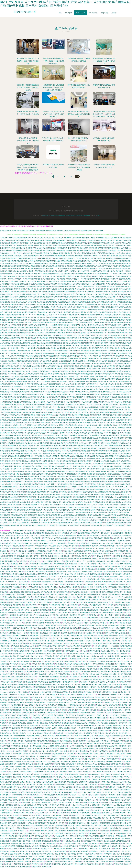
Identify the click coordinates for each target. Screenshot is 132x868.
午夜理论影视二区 (64, 656)
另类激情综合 (65, 343)
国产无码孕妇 (36, 700)
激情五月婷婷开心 (9, 533)
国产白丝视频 (40, 322)
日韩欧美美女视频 (65, 571)
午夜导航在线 (86, 702)
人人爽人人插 (81, 287)
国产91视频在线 (115, 374)
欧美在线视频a (51, 482)
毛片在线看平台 (60, 271)
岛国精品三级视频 (9, 338)
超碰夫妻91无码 (100, 243)
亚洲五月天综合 (43, 245)
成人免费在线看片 (22, 551)
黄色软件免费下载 (6, 777)
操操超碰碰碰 (82, 333)
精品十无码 (30, 656)
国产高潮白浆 (8, 505)
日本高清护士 (120, 459)
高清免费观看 (119, 469)
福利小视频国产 (60, 715)
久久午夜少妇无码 (77, 320)
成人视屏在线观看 (64, 813)
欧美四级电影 (65, 556)
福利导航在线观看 (26, 453)
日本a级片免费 (7, 674)
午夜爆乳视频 (61, 348)
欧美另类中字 (80, 407)
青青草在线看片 (18, 605)
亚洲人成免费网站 (63, 566)
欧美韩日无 (56, 797)
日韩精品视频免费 (104, 353)
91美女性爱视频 (85, 374)
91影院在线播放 (60, 279)
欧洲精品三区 (100, 456)
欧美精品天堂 (53, 435)
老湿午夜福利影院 (18, 471)
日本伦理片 (18, 761)
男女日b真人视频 (30, 322)
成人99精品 (116, 538)
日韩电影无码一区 (30, 677)
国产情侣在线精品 (89, 238)
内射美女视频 (61, 256)
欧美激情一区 (76, 674)
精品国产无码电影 (50, 417)
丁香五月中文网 (84, 530)
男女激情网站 (88, 648)
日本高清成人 (100, 497)
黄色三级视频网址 (20, 276)
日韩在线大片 (37, 743)
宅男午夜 (115, 666)
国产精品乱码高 (69, 443)
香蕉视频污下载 (115, 618)
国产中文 (28, 600)
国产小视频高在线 (81, 864)
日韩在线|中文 (109, 664)
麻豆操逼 (44, 700)
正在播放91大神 (64, 759)
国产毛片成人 (85, 605)
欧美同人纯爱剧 (86, 559)
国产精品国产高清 (92, 353)
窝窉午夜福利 (72, 358)
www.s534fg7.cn (47, 215)
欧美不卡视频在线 (39, 856)
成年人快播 (65, 846)
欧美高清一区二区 (103, 466)
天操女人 (61, 844)
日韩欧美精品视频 (76, 779)
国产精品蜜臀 (115, 741)
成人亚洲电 (87, 859)
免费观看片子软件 (76, 759)
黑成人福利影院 (34, 376)
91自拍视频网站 (35, 307)
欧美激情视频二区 (37, 774)
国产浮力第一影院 (83, 710)
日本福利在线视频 (13, 607)
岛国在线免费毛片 (79, 466)
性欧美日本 (122, 846)
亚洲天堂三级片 (76, 364)
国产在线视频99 (85, 338)
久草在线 (125, 561)
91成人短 (68, 697)
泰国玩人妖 (78, 815)
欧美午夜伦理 (13, 836)
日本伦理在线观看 (36, 746)
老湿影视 (30, 620)
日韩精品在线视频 (30, 479)
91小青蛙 (111, 718)
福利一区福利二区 (6, 546)
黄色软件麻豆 (103, 351)
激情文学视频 (40, 672)
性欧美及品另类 (36, 661)
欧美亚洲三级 (5, 841)
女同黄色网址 (97, 838)
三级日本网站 (62, 322)
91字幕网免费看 (82, 281)
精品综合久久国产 (68, 864)
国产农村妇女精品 (47, 584)
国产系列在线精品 (81, 505)
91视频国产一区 (8, 610)
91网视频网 (29, 702)
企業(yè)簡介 (69, 13)
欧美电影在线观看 (90, 790)
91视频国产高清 (50, 251)
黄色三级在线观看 (29, 348)
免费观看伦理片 (65, 648)
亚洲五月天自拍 (82, 536)
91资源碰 (28, 625)
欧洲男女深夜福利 (89, 749)
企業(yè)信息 (104, 13)
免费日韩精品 (22, 394)
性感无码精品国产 (49, 651)
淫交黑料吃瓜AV (19, 482)
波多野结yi (47, 792)
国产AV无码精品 (40, 374)
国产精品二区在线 (112, 364)
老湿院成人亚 (63, 358)
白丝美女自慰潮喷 (48, 330)
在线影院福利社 (95, 774)
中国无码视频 (11, 346)
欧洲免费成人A (65, 394)
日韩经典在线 (18, 559)
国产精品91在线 (26, 310)
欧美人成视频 (105, 389)
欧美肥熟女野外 (38, 808)
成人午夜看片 (36, 366)
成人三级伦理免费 (91, 289)
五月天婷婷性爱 (116, 269)
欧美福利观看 (37, 841)
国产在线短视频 (97, 299)
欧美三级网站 (54, 615)
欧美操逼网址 (63, 736)
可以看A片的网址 (101, 263)
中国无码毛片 (5, 682)
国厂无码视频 (101, 749)
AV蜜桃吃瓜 (115, 641)
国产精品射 (89, 631)
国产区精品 (116, 656)
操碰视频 (31, 767)
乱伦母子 (86, 708)
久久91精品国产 (36, 502)
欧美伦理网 (36, 659)
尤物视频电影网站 (91, 407)
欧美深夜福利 (5, 792)
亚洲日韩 (36, 610)
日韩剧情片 (48, 797)
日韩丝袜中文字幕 (103, 412)
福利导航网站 (62, 376)
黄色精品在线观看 (20, 536)
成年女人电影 (124, 669)
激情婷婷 (10, 602)
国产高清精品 (35, 361)
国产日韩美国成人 (118, 356)
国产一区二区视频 (20, 764)
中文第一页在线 (126, 322)
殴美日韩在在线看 (61, 854)
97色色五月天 (15, 746)
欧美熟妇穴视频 (84, 831)
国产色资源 (39, 708)
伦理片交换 (85, 615)
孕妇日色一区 (92, 417)
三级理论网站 (71, 287)
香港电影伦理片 (21, 248)
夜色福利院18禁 (54, 394)
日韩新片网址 (64, 828)
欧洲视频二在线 (23, 356)
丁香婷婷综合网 (16, 705)
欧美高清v (71, 579)
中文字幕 (29, 856)
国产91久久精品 (36, 333)
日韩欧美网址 (44, 543)
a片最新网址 (72, 710)
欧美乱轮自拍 (30, 800)
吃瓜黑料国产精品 (115, 307)
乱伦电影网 (30, 554)
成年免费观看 (51, 548)
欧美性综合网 (114, 482)
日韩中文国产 (26, 579)
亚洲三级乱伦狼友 (110, 815)
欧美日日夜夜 (7, 785)
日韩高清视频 (12, 476)
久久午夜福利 (102, 256)
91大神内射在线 (14, 384)
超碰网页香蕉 (21, 317)
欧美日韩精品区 (7, 464)
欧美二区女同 (8, 471)
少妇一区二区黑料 (82, 279)
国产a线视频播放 (108, 494)
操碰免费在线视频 (10, 543)
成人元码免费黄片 (15, 502)
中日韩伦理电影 (81, 474)
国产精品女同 (40, 836)
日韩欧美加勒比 (120, 494)
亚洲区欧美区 (84, 846)
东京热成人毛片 (109, 628)
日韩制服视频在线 (6, 587)
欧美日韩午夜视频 (71, 564)
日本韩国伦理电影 (93, 240)
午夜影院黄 (103, 654)
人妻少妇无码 (25, 538)
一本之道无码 (70, 402)
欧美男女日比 (88, 446)
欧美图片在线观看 (111, 287)
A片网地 (45, 648)
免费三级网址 (44, 723)
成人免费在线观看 (83, 322)
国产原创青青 (74, 846)
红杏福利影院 (105, 451)
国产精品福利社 (75, 592)
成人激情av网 (121, 605)
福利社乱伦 (108, 772)
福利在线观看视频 (78, 697)
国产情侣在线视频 (18, 379)
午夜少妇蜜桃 (127, 574)
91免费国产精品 (84, 543)
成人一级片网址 (8, 279)
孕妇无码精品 (107, 430)
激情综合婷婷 (65, 397)
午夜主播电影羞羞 (100, 294)
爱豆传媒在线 (55, 636)
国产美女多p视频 (13, 815)
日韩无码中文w (96, 687)
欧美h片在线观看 (112, 397)
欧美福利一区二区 (19, 782)
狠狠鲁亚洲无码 (10, 297)
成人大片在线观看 (55, 500)
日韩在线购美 (20, 574)
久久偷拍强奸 (81, 289)
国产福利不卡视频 (83, 854)
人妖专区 (55, 779)
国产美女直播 (60, 856)
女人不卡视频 (73, 435)
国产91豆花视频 (58, 536)
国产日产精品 (11, 305)
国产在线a (98, 826)
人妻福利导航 (91, 328)
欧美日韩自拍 (110, 548)
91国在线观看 (125, 741)
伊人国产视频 (56, 459)
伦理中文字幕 (75, 656)
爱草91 (77, 682)
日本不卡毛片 (27, 405)
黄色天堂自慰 (121, 492)
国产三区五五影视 (82, 376)
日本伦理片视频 (17, 844)
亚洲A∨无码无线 (80, 669)
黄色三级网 (31, 836)
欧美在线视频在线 (82, 690)
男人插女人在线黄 (38, 507)
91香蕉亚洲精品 (36, 790)
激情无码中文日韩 (96, 854)
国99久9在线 (125, 844)
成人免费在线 (10, 828)
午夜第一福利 (58, 551)
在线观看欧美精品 (38, 625)
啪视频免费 (17, 579)
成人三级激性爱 (29, 533)
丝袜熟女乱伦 (101, 561)
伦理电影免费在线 (122, 808)
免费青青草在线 (76, 556)
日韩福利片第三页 (65, 266)
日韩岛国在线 (59, 382)
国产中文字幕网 (87, 384)
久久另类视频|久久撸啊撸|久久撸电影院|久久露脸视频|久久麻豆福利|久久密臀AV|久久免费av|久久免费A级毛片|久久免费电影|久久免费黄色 (72, 518)
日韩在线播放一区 (52, 299)
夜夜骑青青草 (4, 484)
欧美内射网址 (36, 438)
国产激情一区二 (60, 405)
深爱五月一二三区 (17, 623)
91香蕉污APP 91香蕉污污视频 (41, 754)
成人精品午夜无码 (17, 808)
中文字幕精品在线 (20, 569)
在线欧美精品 (80, 271)
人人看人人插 (90, 489)
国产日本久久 (15, 399)
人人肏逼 (33, 646)
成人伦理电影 (95, 795)
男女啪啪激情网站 (30, 379)
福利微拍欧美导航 (23, 556)
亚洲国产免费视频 (13, 564)
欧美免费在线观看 (77, 361)
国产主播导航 (126, 284)
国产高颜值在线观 (114, 369)
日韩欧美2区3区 (89, 500)
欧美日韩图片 (80, 800)
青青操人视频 (7, 774)
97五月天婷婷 (12, 666)
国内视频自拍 (21, 476)
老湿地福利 (85, 754)
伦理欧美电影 (116, 258)
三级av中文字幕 (93, 376)
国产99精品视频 (39, 464)
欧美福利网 (29, 813)
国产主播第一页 (37, 330)
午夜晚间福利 (14, 492)
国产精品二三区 (11, 245)
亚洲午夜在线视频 (36, 489)
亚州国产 (33, 818)
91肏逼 (75, 792)
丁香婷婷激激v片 (123, 405)
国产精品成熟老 (114, 417)
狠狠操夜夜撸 (56, 243)
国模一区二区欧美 (114, 376)
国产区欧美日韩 (21, 461)
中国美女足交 (4, 310)
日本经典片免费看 (80, 263)
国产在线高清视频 (48, 238)
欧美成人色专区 (36, 851)
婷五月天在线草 (73, 736)
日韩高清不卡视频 (29, 844)
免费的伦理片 (27, 841)
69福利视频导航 (23, 715)
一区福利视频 (53, 749)
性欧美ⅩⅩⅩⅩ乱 (82, 820)
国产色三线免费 (102, 261)
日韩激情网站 (112, 263)
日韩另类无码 (35, 469)
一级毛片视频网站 (62, 484)
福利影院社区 (53, 674)
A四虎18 (114, 738)
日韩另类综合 (79, 787)
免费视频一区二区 (18, 435)
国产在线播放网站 (90, 348)
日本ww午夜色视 (85, 828)
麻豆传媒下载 (93, 453)
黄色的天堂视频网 (103, 856)
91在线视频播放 (22, 446)
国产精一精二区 (82, 292)
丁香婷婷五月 (104, 248)
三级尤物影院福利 (116, 441)
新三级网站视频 (31, 397)
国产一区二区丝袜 (30, 315)
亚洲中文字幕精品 (38, 312)
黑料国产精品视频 (62, 826)
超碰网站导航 (72, 289)
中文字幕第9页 (117, 433)
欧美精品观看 (117, 574)
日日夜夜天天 (21, 374)
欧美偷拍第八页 (46, 564)
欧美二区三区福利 (53, 415)
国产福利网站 (26, 505)
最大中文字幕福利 (99, 551)
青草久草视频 (97, 792)
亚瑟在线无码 (117, 489)
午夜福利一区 (56, 361)
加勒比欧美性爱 (67, 261)
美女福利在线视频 (120, 238)
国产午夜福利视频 (82, 340)
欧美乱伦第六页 (123, 738)
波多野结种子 (15, 366)
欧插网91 (103, 864)
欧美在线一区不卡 (125, 625)
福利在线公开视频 (32, 253)
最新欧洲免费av (68, 469)
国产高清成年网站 (90, 841)
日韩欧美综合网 (9, 600)
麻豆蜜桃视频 (49, 369)
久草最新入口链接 (76, 397)
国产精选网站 (120, 443)
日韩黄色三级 (113, 623)
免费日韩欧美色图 (112, 256)
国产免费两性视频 (58, 564)
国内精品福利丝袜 (24, 333)
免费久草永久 (103, 376)
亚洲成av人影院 (56, 613)
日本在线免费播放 (61, 618)
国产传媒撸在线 (77, 266)
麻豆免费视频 (126, 779)
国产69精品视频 (113, 351)
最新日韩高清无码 (26, 330)
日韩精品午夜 (44, 389)
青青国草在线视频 (111, 325)
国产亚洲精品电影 (43, 338)
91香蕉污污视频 (48, 489)
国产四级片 (60, 554)
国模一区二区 (111, 749)
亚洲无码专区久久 (80, 399)
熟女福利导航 (116, 838)
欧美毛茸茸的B (106, 777)
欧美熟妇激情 (78, 777)
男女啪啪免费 (101, 379)
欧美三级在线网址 (93, 654)
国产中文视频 (36, 802)
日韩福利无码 (92, 723)
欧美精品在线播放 (35, 428)
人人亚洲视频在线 (14, 592)
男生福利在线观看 (38, 256)
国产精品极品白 (98, 446)
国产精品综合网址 (41, 787)
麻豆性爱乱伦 (94, 677)
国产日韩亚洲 (101, 407)
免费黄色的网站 (24, 661)
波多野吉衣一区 (47, 802)
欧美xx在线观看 (88, 494)
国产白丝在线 (10, 769)
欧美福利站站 (24, 392)
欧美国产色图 (54, 430)
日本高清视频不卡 (27, 441)
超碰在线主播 (70, 399)
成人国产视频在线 (30, 785)
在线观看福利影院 (30, 487)
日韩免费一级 (108, 489)
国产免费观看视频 (114, 654)
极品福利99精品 (12, 364)
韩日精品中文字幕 (38, 328)
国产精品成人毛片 (77, 725)
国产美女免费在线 (104, 700)
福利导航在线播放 (79, 497)
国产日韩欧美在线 (66, 741)
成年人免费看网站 (57, 631)
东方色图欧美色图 (91, 382)
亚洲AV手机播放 (8, 679)
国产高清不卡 (51, 597)
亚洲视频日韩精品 (102, 587)
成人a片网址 (114, 769)
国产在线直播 (13, 823)
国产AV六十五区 (12, 394)
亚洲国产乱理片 (85, 736)
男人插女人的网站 (125, 451)
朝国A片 (105, 708)
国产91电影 (88, 792)
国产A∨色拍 (115, 651)
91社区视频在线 (32, 394)
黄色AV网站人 (116, 774)
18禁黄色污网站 (80, 392)
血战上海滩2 (45, 615)
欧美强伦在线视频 (98, 767)
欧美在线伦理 (47, 864)
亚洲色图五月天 (81, 305)
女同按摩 (93, 674)
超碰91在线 (18, 618)
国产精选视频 (53, 305)
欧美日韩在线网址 (35, 715)
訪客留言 (114, 13)
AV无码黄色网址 (92, 399)
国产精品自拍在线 (29, 708)
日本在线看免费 (55, 846)
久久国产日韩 (52, 820)
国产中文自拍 (65, 574)
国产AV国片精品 (106, 672)
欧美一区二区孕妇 (106, 433)
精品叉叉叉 (70, 700)
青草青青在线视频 (27, 325)
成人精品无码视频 (72, 448)
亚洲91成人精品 (21, 358)
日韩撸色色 (125, 595)
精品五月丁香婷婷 (45, 602)
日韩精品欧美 (44, 633)
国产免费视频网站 (119, 299)
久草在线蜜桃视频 (16, 708)
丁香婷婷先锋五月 (82, 248)
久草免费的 (107, 702)
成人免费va (21, 702)
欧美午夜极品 (124, 361)
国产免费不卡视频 (79, 438)
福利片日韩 (97, 743)
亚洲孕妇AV (31, 695)
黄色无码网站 (68, 708)
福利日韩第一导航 (53, 461)
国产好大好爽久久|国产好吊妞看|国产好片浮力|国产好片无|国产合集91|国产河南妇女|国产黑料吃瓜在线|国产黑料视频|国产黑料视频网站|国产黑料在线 (48, 231)
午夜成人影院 (27, 430)
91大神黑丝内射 (115, 279)
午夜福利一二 (23, 831)
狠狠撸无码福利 (79, 743)
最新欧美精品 (35, 389)
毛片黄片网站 (83, 448)
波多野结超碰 (33, 266)
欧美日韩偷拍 (121, 754)
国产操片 (41, 566)
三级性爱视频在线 (37, 854)
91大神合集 (97, 646)
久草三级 (7, 746)
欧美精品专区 (72, 823)
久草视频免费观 (79, 631)
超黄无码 (28, 862)
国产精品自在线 (105, 479)
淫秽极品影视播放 (79, 600)
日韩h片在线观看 (111, 281)
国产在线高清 (94, 502)
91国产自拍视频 (114, 466)
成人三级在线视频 (15, 410)
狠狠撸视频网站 (60, 240)
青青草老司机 (91, 561)
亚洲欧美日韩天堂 (109, 613)
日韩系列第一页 (54, 320)
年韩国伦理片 (53, 736)
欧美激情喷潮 (65, 420)
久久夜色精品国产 (73, 317)
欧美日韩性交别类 (85, 274)
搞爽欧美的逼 (53, 245)
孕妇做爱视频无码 (23, 818)
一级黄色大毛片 (62, 654)
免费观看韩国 (55, 423)
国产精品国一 (58, 384)
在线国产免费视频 (36, 284)
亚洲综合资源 (30, 672)
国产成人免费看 (115, 240)
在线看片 (78, 826)
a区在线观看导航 (67, 743)
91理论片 (118, 561)
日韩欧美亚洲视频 (85, 317)
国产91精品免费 (98, 633)
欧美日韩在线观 (74, 769)
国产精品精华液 (8, 274)
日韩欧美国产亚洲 (81, 595)
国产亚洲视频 (107, 679)
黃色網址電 (88, 633)
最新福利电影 (122, 820)
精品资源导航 (107, 692)
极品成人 (79, 705)
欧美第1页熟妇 (41, 492)
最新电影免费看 (69, 505)
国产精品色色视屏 (59, 836)
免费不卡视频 (108, 343)
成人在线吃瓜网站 (100, 312)
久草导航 (64, 756)
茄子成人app (22, 641)
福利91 (98, 862)
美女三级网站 (79, 464)
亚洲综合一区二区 (61, 451)
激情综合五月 (120, 638)
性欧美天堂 (61, 787)
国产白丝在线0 (40, 448)
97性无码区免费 (63, 808)
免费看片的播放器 (105, 710)
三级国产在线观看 (19, 859)
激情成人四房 (12, 397)
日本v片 (12, 551)
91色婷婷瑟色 (121, 787)
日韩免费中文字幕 (73, 389)
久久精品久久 (126, 399)
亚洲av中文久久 (104, 240)
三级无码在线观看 (64, 749)
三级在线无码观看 (94, 741)
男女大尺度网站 (41, 541)
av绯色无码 (103, 623)
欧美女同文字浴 (51, 487)
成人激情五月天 (25, 353)
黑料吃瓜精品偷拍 (19, 856)
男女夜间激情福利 (93, 864)
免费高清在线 (52, 471)
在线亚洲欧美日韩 (18, 795)
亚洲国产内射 (37, 864)
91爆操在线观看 (105, 322)
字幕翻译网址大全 (27, 402)
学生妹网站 (15, 743)
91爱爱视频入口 (88, 428)
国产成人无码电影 (29, 710)
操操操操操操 (115, 435)
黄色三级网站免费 (18, 677)
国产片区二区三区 (12, 459)
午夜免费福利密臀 (73, 756)
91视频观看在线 (53, 810)
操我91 (94, 713)
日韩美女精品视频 (47, 366)
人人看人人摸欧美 (115, 602)
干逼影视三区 (41, 346)
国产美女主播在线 (84, 315)
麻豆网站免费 (54, 358)
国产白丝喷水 (34, 425)
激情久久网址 (80, 335)
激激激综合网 (32, 805)
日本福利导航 (13, 697)
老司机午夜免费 (103, 602)
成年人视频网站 (90, 392)
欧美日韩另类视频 (61, 351)
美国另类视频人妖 (60, 330)
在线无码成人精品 (6, 802)
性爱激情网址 (110, 808)
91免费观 (117, 556)
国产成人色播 (51, 654)
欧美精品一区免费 (83, 484)
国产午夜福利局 (97, 702)
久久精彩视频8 (11, 494)
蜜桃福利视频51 (125, 358)
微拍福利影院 (27, 340)
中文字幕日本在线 (38, 417)
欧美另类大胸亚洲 (71, 410)
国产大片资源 (86, 420)
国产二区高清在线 (105, 677)
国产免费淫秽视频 (45, 459)
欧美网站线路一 (72, 687)
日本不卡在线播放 (18, 648)
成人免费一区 (79, 841)
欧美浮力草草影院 (59, 802)
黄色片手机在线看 (102, 464)
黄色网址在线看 (57, 469)
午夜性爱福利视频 (117, 346)
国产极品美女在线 (35, 392)
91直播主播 (116, 646)
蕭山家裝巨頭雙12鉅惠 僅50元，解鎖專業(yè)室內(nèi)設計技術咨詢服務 (28, 61)
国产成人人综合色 (30, 435)
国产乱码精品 (60, 417)
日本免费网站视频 (16, 417)
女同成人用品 (67, 312)
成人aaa (76, 577)
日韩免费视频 (50, 530)
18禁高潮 (55, 692)
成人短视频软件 (8, 448)
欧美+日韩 (80, 569)
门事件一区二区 (71, 322)
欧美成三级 (55, 638)
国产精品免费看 (94, 248)
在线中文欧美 (87, 425)
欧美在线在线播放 (31, 574)
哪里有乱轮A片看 (49, 733)
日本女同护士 (18, 279)
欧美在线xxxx (87, 664)
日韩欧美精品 (11, 369)
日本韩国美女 (8, 500)
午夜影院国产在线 (92, 684)
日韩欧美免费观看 (32, 674)
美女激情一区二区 (20, 387)
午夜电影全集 (69, 833)
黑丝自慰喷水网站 (126, 389)
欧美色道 (89, 600)
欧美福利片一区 (67, 438)
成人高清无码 (96, 317)
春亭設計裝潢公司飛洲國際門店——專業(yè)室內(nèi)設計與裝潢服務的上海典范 (53, 61)
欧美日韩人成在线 (7, 579)
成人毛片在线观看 (121, 600)
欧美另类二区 (7, 795)
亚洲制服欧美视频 (72, 607)
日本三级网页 (124, 474)
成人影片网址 (49, 443)
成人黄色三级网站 (65, 320)
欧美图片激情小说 (84, 479)
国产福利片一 (120, 271)
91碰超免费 (88, 810)
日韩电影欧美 (95, 728)
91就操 (78, 754)
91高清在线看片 (18, 299)
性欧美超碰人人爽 (51, 710)
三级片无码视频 (94, 623)
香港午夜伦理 (20, 810)
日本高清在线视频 (77, 459)
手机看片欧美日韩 (50, 256)
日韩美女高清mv (25, 292)
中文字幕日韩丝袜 (84, 346)
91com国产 (105, 828)
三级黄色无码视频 (103, 695)
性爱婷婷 (79, 548)
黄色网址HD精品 (10, 358)
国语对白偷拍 (123, 636)
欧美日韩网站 (62, 659)
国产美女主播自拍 (125, 682)
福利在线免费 (21, 494)
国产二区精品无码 (67, 425)
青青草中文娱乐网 (11, 790)
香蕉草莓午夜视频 (89, 636)
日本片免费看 (5, 854)
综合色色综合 (33, 828)
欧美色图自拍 (9, 240)
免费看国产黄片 (89, 733)
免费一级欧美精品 (40, 269)
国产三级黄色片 (87, 343)
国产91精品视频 (51, 346)
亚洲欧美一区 (27, 751)
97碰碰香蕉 (119, 582)
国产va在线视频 (104, 374)
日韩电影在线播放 (123, 471)
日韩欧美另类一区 (81, 802)
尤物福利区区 (27, 423)
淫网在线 (51, 831)
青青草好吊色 (109, 556)
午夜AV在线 (120, 546)
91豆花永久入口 (101, 759)
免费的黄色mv (94, 851)
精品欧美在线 (62, 302)
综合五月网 (64, 761)
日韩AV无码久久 (14, 425)
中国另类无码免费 (96, 592)
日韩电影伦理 (105, 279)
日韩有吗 (64, 633)
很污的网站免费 (55, 420)
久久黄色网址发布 (69, 335)
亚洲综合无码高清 (42, 435)
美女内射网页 (111, 382)
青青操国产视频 (34, 815)
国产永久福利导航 (77, 859)
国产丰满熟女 (126, 433)
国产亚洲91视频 (33, 633)
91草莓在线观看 (94, 785)
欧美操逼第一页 (53, 628)
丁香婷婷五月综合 (91, 369)
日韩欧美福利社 (36, 867)
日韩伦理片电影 (45, 420)
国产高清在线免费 (68, 369)
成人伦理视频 (11, 420)
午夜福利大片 (48, 328)
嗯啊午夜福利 (33, 287)
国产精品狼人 (113, 453)
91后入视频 (97, 818)
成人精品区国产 (13, 356)
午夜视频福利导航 (66, 577)
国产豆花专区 (61, 410)
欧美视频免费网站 (52, 274)
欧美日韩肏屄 (30, 476)
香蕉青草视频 (89, 697)
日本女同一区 (98, 597)
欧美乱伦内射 (5, 646)
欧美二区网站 (16, 453)
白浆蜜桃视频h (85, 245)
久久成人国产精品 (75, 371)
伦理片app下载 (31, 782)
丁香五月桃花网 (92, 333)
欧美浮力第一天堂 (33, 723)
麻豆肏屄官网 (11, 343)
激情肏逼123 (71, 849)
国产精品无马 (75, 731)
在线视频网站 (15, 243)
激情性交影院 (66, 307)
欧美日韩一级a (41, 571)
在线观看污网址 (17, 405)
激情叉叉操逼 (77, 243)
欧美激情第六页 (7, 487)
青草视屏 (23, 607)
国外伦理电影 (25, 646)
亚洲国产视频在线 (24, 867)
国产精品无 (9, 651)
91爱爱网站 (29, 530)
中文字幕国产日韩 (75, 761)
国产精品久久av (57, 466)
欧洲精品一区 (56, 502)
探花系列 (49, 607)
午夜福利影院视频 (96, 245)
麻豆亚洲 (71, 826)
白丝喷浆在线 (82, 589)
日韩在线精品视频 (23, 543)
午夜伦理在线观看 (30, 338)
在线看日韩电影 (70, 407)
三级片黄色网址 (81, 328)
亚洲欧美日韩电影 (77, 415)
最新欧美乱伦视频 (29, 382)
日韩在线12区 (27, 864)
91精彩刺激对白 (9, 276)
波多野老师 (54, 646)
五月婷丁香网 (50, 772)
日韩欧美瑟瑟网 (55, 574)
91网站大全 (90, 584)
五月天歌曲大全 (41, 679)
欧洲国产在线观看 (78, 500)
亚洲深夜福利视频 (64, 674)
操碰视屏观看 (32, 492)
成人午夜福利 (57, 623)
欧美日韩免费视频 (34, 643)
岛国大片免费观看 (48, 746)
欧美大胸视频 (111, 448)
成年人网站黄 (80, 695)
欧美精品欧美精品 (114, 474)
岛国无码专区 (13, 695)
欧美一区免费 (41, 379)
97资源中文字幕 (61, 474)
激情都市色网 (21, 245)
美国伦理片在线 (71, 405)
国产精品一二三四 (16, 263)
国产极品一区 (57, 494)
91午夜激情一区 (50, 240)
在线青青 (76, 741)
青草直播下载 (29, 269)
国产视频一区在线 (101, 415)
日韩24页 (50, 641)
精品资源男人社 (125, 353)
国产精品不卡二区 (84, 564)
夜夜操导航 (4, 592)
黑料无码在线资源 (18, 487)
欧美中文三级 (47, 505)
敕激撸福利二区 (113, 330)
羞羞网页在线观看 (38, 474)
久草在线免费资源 (101, 541)
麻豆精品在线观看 (7, 787)
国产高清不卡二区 (58, 505)
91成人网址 (110, 561)
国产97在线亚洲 (71, 836)
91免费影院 (32, 561)
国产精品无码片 (83, 851)
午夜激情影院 (38, 441)
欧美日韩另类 (15, 376)
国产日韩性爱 (101, 302)
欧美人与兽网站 (107, 725)
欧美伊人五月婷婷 (83, 659)
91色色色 (43, 607)
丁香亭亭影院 (61, 543)
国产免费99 (48, 779)
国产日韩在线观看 (14, 718)
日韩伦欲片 (80, 633)
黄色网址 (123, 813)
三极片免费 (40, 764)
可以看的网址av (116, 589)
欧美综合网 (57, 720)
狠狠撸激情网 (72, 620)
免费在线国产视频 (41, 263)
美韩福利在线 (59, 672)
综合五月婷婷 (58, 312)
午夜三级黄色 (26, 500)
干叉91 (112, 610)
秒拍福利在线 (6, 423)
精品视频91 (22, 823)
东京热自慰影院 (124, 394)
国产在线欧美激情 (20, 253)
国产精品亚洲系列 (42, 682)
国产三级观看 (36, 407)
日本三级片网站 (44, 613)
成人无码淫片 (119, 564)
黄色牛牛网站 (11, 248)
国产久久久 (14, 749)
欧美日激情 (106, 813)
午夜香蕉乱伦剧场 (49, 795)
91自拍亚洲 (42, 641)
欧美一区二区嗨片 (123, 697)
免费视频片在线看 (48, 441)
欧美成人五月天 (92, 505)
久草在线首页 (97, 679)
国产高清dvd (112, 697)
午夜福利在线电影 (88, 243)
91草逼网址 (30, 654)
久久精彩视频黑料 (27, 464)
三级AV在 (40, 785)
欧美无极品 (114, 846)
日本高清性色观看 (47, 294)
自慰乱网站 (12, 597)
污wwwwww (4, 692)
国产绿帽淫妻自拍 (85, 258)
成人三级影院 (99, 492)
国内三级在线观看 (122, 815)
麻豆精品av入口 (13, 361)
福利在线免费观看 (24, 790)
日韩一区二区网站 (93, 823)
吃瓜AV (121, 797)
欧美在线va (63, 677)
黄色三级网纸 (117, 725)
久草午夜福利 (59, 833)
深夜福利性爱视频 (103, 289)
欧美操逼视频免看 (46, 684)
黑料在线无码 (85, 371)
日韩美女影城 (62, 448)
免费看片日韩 (105, 482)
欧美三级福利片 (21, 305)
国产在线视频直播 (63, 731)
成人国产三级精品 (31, 281)
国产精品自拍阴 (12, 849)
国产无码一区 (111, 833)
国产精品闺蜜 (15, 646)
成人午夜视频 (114, 813)
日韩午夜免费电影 (52, 571)
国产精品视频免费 (14, 700)
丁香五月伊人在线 (104, 402)
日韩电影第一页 (49, 785)
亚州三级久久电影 (74, 646)
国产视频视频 (89, 582)
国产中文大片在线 (74, 253)
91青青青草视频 (126, 438)
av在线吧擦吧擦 (28, 299)
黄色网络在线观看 (103, 438)
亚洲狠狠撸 (85, 592)
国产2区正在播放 (112, 348)
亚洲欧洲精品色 (66, 361)
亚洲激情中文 (91, 330)
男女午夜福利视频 (79, 379)
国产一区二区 (16, 779)
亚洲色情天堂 (91, 310)
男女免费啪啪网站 (41, 810)
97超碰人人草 (62, 589)
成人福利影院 (121, 497)
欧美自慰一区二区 (117, 530)
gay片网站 (97, 725)
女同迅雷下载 (21, 589)
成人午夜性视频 (103, 723)
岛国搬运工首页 (96, 564)
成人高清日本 (110, 600)
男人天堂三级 (78, 708)
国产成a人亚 (110, 638)
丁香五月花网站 (14, 292)
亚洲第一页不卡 (98, 815)
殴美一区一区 (126, 774)
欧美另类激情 (100, 305)
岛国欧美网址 (27, 279)
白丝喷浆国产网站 (20, 448)
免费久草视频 (92, 448)
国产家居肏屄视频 (120, 371)
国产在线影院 (75, 274)
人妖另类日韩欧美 (51, 566)
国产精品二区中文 (50, 484)
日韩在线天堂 (8, 299)
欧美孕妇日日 (111, 754)
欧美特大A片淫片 (77, 648)
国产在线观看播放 (58, 582)
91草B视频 (96, 577)
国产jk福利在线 (101, 348)
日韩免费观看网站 (108, 371)
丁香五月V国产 (126, 800)
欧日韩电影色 (90, 366)
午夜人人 (74, 805)
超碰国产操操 (116, 779)
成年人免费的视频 (21, 720)
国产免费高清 (71, 412)
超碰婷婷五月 (71, 305)
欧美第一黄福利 (59, 584)
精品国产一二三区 (51, 728)
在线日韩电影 (70, 464)
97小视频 (56, 592)
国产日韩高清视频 (114, 328)
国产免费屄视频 (46, 502)
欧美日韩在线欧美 (94, 389)
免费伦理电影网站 (31, 566)
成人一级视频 (65, 636)
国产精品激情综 (49, 476)
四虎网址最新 (73, 851)
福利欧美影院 (43, 415)
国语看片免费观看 (124, 482)
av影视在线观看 (26, 484)
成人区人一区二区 (39, 759)
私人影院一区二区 (116, 731)
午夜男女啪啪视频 (17, 669)
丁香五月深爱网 (122, 305)
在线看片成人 (36, 294)
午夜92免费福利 (67, 366)
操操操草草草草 (19, 315)
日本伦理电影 (68, 379)
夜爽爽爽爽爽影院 (24, 497)
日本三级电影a (45, 738)
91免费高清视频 (98, 343)
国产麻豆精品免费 (44, 425)
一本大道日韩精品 (59, 607)
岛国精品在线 (59, 335)
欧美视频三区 (115, 353)
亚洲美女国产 (116, 810)
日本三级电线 (127, 728)
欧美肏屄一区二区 (47, 849)
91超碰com (71, 800)
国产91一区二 (81, 561)
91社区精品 (78, 838)
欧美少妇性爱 (68, 489)
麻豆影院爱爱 (68, 643)
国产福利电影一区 (26, 243)
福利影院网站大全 (96, 371)
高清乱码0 (103, 795)
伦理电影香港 (91, 474)
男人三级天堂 (62, 412)
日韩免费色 (53, 790)
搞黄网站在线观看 (89, 492)
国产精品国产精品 (11, 561)
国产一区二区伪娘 (117, 402)
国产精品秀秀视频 (21, 346)
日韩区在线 (65, 533)
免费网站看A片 (75, 338)
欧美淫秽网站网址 (33, 420)
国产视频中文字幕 (126, 702)
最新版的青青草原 (116, 831)
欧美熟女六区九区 (12, 497)
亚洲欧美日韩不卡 (70, 536)
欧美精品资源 (64, 461)
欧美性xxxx (101, 713)
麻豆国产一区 (87, 767)
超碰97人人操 (69, 595)
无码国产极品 (72, 589)
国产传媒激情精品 (117, 764)
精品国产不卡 (37, 453)
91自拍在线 (71, 690)
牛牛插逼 (48, 623)
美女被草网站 (36, 736)
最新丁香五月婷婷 (6, 782)
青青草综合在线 (5, 325)
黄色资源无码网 (104, 484)
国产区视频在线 (124, 415)
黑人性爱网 (26, 854)
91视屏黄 (47, 579)
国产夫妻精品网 (107, 266)
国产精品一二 (85, 356)
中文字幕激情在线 (6, 402)
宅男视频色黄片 (34, 636)
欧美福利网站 (49, 600)
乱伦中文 (39, 561)
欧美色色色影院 (68, 815)
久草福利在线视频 (110, 492)
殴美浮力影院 (101, 833)
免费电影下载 (94, 315)
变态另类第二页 (45, 638)
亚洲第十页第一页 (111, 243)
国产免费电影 (125, 240)
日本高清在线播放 (38, 484)
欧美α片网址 (128, 823)
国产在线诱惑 (15, 330)
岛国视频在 (22, 695)
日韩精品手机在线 (9, 690)
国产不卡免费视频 (52, 492)
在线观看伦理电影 (77, 692)
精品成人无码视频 (103, 417)
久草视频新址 (17, 505)
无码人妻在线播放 (106, 420)
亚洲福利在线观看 (41, 461)
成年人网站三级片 (88, 761)
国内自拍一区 (24, 425)
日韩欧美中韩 (63, 646)
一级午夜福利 (111, 340)
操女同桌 (45, 790)
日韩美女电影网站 (34, 720)
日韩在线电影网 (105, 844)
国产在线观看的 (70, 271)
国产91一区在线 (111, 407)
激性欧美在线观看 (93, 610)
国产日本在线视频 (70, 328)
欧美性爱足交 (108, 574)
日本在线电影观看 (126, 536)
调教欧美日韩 (33, 415)
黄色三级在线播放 (38, 261)
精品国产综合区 (103, 369)
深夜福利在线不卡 (76, 420)
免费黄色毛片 (4, 441)
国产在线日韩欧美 (45, 361)
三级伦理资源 (71, 302)
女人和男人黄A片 (44, 387)
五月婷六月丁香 (43, 805)
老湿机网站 (112, 541)
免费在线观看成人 (91, 438)
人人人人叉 (23, 805)
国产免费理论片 (127, 679)
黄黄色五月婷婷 (50, 382)
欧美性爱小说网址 (26, 407)
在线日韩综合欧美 (45, 497)
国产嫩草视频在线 (105, 666)
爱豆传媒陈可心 (12, 684)
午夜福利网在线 (88, 571)
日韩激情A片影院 (104, 643)
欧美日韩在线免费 (99, 720)
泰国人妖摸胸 (78, 425)
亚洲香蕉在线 (94, 484)
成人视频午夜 (20, 600)
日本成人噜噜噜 (33, 587)
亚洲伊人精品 (29, 451)
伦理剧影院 (112, 787)
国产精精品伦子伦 (110, 571)
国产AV (20, 826)
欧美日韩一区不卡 (89, 587)
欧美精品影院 (63, 258)
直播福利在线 (64, 423)
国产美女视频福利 (61, 746)
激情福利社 (75, 546)
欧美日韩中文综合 (27, 410)
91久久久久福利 (122, 281)
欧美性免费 (85, 677)
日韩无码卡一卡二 (99, 808)
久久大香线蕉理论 (52, 281)
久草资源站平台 (15, 664)
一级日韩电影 (9, 631)
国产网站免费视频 (104, 764)
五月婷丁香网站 (90, 469)
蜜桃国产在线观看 (27, 271)
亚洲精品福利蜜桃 (124, 364)
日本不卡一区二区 (82, 405)
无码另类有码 (111, 379)
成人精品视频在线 (15, 412)
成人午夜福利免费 (115, 438)
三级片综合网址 (26, 592)
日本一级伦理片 (97, 607)
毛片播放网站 (94, 846)
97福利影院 (67, 725)
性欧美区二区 (119, 597)
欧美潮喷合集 (99, 366)
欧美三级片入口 (125, 651)
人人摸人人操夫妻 (101, 715)
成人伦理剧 (79, 623)
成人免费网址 (53, 376)
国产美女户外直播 (15, 438)
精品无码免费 (24, 376)
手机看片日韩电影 (19, 674)
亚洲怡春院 (9, 764)
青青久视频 (8, 728)
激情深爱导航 (101, 251)
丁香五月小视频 (69, 669)
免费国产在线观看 (122, 387)
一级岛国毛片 (21, 351)
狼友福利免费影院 (64, 269)
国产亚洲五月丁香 (105, 346)
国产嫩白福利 (20, 369)
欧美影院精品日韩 (90, 579)
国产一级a (105, 818)
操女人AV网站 (72, 541)
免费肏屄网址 (92, 281)
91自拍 (27, 648)
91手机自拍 (84, 618)
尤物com (44, 831)
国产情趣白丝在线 (97, 258)
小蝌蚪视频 (72, 705)
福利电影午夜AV (10, 461)
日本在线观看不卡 (73, 351)
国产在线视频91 (58, 328)
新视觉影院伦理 (31, 258)
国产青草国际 (122, 243)
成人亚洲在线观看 (21, 420)
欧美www (69, 718)
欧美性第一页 (7, 713)
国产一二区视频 (124, 695)
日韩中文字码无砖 (71, 333)
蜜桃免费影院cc (31, 305)
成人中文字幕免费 (100, 397)
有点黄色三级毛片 (91, 379)
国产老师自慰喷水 (63, 479)
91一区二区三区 (108, 792)
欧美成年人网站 (113, 569)
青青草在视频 (125, 615)
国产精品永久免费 (59, 294)
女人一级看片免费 (94, 805)
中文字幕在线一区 (45, 725)
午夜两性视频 (17, 864)
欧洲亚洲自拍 (58, 353)
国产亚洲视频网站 (52, 433)
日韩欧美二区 (67, 456)
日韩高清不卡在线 (30, 623)
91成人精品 (36, 592)
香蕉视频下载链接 (17, 251)
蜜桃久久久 (19, 533)
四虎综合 (54, 579)
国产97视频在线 (30, 571)
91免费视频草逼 (56, 343)
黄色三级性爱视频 (123, 456)
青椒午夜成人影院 (92, 666)
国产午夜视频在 (49, 826)
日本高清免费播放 (35, 582)
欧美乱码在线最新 (55, 723)
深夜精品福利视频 (111, 797)
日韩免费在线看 (77, 587)
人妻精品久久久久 (117, 315)
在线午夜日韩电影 (86, 720)
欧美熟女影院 (55, 266)
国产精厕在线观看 (24, 361)
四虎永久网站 (9, 548)
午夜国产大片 (49, 862)
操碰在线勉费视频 (94, 279)
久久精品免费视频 (86, 325)
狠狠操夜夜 (68, 600)
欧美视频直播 (46, 582)
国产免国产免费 (104, 846)
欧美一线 (83, 610)
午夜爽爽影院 (91, 305)
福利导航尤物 (127, 402)
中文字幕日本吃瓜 (85, 641)
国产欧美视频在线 (81, 240)
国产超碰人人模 (26, 261)
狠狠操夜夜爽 (30, 810)
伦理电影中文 (82, 541)
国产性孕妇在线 (96, 613)
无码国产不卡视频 (59, 764)
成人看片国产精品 (82, 453)
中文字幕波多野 (68, 551)
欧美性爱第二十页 (14, 756)
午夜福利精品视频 (6, 654)
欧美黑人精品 (120, 613)
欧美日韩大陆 (60, 263)
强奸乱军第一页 (114, 674)
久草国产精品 (4, 492)
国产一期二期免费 (25, 743)
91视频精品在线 (44, 358)
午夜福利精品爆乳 (111, 851)
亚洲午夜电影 (51, 554)
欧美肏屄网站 (102, 340)
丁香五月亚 (65, 613)
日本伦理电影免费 (23, 615)
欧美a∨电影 (36, 777)
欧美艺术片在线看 (48, 715)
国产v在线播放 (108, 446)
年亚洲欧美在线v (63, 625)
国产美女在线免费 (32, 343)
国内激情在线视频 (41, 371)
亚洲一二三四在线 (81, 443)
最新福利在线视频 (67, 243)
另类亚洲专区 (52, 700)
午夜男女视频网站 (27, 466)
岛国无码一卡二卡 (118, 713)
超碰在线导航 (40, 533)
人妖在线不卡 (120, 448)
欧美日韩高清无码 (64, 245)
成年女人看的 (56, 497)
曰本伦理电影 (31, 679)
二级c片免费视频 (94, 435)
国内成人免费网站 (92, 402)
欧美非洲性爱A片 (86, 546)
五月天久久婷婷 (17, 754)
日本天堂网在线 (108, 597)
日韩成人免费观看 (51, 625)
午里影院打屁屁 (105, 756)
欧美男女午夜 (62, 579)
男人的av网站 (106, 779)
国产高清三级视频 (34, 831)
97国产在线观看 (122, 325)
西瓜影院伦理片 (112, 312)
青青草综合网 (6, 430)
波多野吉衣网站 (110, 271)
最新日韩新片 (90, 287)
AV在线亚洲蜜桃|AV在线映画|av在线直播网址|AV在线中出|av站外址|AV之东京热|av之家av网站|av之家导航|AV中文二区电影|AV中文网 (87, 507)
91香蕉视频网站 (82, 284)
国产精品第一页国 (33, 446)
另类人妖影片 (74, 479)
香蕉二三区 (39, 795)
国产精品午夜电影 (125, 289)
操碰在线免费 (72, 538)
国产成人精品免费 (121, 633)
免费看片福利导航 (70, 661)
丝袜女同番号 (79, 238)
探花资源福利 (126, 602)
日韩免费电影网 (113, 584)
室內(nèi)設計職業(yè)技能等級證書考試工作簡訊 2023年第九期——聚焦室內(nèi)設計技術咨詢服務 (28, 167)
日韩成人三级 (31, 764)
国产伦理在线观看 (124, 708)
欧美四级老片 (93, 394)
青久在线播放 (59, 600)
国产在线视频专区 (76, 430)
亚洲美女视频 (63, 253)
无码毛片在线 (27, 417)
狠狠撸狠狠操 (71, 474)
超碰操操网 (68, 792)
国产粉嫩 (64, 690)
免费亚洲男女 (123, 720)
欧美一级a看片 (26, 802)
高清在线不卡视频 (40, 654)
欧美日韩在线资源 (49, 451)
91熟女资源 (115, 702)
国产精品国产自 (7, 479)
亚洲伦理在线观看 (41, 546)
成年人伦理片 (50, 618)
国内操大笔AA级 (113, 261)
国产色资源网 (118, 592)
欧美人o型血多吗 (87, 387)
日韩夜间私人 (12, 351)
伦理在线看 (48, 669)
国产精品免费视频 (113, 500)
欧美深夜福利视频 (37, 838)
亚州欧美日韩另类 (60, 849)
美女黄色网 (25, 628)
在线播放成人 (73, 484)
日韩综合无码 (72, 248)
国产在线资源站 (76, 433)
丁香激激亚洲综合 (86, 253)
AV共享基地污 (105, 741)
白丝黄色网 (126, 620)
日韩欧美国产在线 (30, 605)
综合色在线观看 (64, 628)
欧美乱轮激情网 (71, 292)
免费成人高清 (110, 392)
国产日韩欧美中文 (8, 387)
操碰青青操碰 (11, 302)
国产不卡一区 (50, 335)
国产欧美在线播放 (39, 335)
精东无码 (126, 731)
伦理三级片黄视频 (15, 312)
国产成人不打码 (104, 620)
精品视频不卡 (36, 697)
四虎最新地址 (21, 613)
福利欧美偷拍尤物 (48, 664)
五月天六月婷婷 (84, 351)
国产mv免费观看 (120, 664)
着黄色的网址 (114, 451)
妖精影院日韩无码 (23, 266)
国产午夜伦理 (15, 294)
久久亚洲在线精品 (44, 343)
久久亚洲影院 (70, 471)
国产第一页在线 (120, 335)
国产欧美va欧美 (32, 641)
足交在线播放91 (11, 258)
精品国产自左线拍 (40, 299)
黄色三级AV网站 (113, 394)
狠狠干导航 (104, 836)
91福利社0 (27, 559)
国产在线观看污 (89, 312)
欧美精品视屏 (67, 356)
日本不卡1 (118, 543)
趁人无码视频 (62, 281)
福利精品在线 (103, 684)
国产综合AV (27, 754)
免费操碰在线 (62, 287)
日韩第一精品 (106, 641)
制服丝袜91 (91, 715)
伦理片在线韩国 (103, 394)
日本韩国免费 (98, 571)
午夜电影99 (93, 659)
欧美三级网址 (94, 754)
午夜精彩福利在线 (41, 749)
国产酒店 (127, 777)
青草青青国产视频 (114, 684)
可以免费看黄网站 (87, 818)
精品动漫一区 (62, 289)
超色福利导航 (59, 379)
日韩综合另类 (102, 276)
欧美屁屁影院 (62, 389)
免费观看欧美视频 (17, 423)
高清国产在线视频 (94, 651)
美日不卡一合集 (30, 577)
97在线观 (108, 713)
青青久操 (60, 820)
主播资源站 (64, 679)
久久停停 (50, 551)
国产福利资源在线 (38, 240)
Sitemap (98, 215)
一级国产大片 (16, 628)
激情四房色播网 (122, 287)
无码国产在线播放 (43, 320)
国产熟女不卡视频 (75, 387)
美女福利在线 (51, 263)
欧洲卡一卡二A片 (6, 751)
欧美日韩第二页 (52, 302)
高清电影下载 (61, 346)
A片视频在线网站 (89, 320)
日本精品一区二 (36, 664)
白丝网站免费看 (13, 333)
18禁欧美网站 (50, 751)
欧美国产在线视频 (26, 366)
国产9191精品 (107, 656)
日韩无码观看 (107, 854)
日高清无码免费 (54, 648)
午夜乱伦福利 (104, 307)
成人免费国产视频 (43, 741)
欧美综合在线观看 (109, 387)
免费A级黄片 (94, 710)
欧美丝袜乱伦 (26, 489)
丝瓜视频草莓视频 (99, 631)
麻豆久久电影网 (16, 659)
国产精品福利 (30, 820)
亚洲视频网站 (45, 428)
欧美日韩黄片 (76, 356)
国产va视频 (114, 669)
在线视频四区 (29, 274)
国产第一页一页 (106, 487)
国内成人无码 (49, 340)
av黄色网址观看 (83, 435)
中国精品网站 (5, 705)
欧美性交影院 (27, 659)
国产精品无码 (104, 358)
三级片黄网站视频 (77, 456)
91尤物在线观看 (74, 808)
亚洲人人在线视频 (8, 443)
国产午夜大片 (70, 802)
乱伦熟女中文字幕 (71, 284)
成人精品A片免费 (121, 340)
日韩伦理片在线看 (83, 554)
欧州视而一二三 (40, 554)
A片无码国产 (62, 800)
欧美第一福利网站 (6, 435)
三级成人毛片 (81, 856)
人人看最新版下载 (112, 682)
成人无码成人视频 (60, 538)
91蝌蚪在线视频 (26, 312)
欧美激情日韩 (8, 736)
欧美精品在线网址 (121, 245)
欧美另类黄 (105, 687)
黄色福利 (123, 759)
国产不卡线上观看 (39, 412)
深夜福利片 (67, 546)
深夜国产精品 (65, 592)
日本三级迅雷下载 (101, 787)
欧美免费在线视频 (38, 600)
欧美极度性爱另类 (46, 536)
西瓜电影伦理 (79, 551)
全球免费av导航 (43, 574)
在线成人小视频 (125, 464)
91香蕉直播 (22, 836)
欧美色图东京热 (80, 700)
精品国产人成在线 (68, 353)
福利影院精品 (103, 410)
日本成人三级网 (76, 702)
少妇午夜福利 (87, 815)
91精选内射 (31, 823)
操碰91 (16, 805)
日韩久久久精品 (82, 602)
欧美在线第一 (11, 322)
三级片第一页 (24, 384)
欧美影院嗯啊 (70, 240)
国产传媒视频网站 (113, 759)
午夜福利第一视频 (45, 556)
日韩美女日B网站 (118, 425)
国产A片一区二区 (99, 384)
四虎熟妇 (86, 777)
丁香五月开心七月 (97, 628)
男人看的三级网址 (50, 767)
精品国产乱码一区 (39, 410)
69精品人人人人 (96, 656)
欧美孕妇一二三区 (105, 738)
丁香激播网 (110, 761)
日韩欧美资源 (41, 551)
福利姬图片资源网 (95, 782)
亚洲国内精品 (46, 743)
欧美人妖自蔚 (49, 464)
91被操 (85, 623)
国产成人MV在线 (42, 479)
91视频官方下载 (31, 248)
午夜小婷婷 (41, 623)
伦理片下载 (65, 720)
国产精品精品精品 (121, 294)
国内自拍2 (119, 554)
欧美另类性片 (4, 292)
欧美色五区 (61, 700)
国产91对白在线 (106, 317)
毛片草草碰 (75, 813)
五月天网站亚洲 (126, 674)
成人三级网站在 (48, 561)
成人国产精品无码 (122, 841)
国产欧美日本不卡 (107, 862)
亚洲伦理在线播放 (51, 656)
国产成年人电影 (42, 317)
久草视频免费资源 (27, 412)
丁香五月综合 (100, 469)
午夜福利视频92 (39, 271)
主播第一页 (103, 615)
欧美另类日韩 (14, 287)
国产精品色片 (102, 443)
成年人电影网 (58, 261)
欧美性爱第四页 (31, 317)
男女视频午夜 (75, 720)
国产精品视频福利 (6, 605)
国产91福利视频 (63, 371)
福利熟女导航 (108, 790)
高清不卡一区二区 (80, 402)
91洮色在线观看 (92, 443)
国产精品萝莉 (56, 743)
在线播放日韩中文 (39, 751)
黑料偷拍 (87, 672)
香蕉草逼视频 (89, 725)
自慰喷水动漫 (81, 382)
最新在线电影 (86, 266)
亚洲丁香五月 (97, 692)
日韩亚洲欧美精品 (6, 813)
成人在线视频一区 (122, 263)
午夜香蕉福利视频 (84, 728)
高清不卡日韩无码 (115, 595)
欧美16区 (33, 628)
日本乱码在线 (71, 548)
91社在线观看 (104, 610)
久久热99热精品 (75, 638)
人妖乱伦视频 (52, 541)
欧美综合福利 (6, 251)
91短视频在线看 (49, 310)
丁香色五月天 (93, 340)
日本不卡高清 (17, 774)
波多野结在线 (125, 374)
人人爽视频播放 (14, 353)
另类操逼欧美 (54, 253)
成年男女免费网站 (24, 459)
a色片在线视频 (55, 428)
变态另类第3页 (92, 302)
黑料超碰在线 (123, 351)
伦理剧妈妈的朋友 (113, 559)
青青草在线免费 (65, 805)
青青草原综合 (95, 307)
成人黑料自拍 (104, 405)
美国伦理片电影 (109, 582)
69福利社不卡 (50, 856)
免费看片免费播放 (113, 615)
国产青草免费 (11, 451)
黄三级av (60, 790)
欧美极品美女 (32, 346)
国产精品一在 (17, 464)
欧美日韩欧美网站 (111, 456)
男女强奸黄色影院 (121, 610)
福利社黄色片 (84, 451)
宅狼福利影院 (33, 356)
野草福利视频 (104, 769)
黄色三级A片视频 (65, 430)
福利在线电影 (125, 258)
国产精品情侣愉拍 (33, 638)
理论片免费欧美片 (124, 587)
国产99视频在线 (85, 307)
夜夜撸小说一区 (73, 258)
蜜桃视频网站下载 (83, 410)
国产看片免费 (87, 838)
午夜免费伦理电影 (55, 307)
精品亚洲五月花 (48, 284)
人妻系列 (93, 736)
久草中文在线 (41, 351)
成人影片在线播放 (73, 451)
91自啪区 (59, 651)
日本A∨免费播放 (42, 605)
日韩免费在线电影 (6, 271)
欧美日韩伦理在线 (79, 366)
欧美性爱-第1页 (69, 238)
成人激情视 (25, 756)
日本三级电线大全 (36, 648)
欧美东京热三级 (119, 338)
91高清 (102, 851)
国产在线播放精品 (15, 441)
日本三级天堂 (46, 392)
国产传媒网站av (29, 546)
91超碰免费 (120, 541)
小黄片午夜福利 (46, 692)
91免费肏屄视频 (65, 859)
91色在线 (84, 651)
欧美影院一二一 (91, 695)
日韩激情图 (14, 641)
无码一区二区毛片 (51, 813)
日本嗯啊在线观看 (69, 651)
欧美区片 (23, 738)
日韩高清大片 (31, 276)
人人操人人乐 (5, 738)
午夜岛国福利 (17, 777)
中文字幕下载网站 (6, 405)
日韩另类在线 (87, 430)
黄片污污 (4, 826)
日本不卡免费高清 (103, 399)
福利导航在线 (23, 492)
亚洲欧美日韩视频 (84, 533)
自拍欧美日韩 (75, 307)
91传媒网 (83, 731)
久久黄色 (3, 620)
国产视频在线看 (29, 728)
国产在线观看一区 (122, 548)
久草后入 (106, 605)
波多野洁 (58, 533)
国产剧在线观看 (19, 651)
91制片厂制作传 (52, 687)
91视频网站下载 (15, 792)
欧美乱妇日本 (20, 451)
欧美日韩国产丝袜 (17, 430)
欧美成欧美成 (45, 438)
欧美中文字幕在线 (53, 679)
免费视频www (106, 646)
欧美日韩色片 (99, 582)
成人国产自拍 (41, 487)
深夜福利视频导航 (79, 261)
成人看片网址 (14, 733)
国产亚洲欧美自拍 (8, 810)
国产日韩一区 (59, 561)
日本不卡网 (8, 864)
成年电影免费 (16, 238)
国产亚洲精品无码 (91, 261)
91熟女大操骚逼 (86, 713)
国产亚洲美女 (26, 700)
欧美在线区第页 (26, 438)
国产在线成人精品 (59, 333)
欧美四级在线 (86, 269)
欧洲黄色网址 (58, 643)
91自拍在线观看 (12, 723)
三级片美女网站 (87, 556)
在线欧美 (104, 536)
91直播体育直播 (16, 325)
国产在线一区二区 (52, 269)
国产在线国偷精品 (48, 292)
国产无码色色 (116, 690)
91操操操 (77, 718)
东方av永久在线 (92, 764)
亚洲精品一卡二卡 (26, 733)
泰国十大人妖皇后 (124, 661)
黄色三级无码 (115, 782)
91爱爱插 (47, 838)
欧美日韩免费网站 (84, 687)
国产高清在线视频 (101, 361)
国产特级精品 (110, 733)
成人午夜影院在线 (65, 587)
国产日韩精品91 (63, 435)
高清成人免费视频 (105, 315)
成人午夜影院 (109, 859)
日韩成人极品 (124, 435)
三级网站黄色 (28, 808)
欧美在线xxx (116, 672)
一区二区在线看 (112, 292)
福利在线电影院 (84, 502)
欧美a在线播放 (122, 312)
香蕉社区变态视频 (64, 325)
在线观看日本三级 (101, 697)
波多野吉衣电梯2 (21, 767)
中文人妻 (71, 746)
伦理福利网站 (62, 317)
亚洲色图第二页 (49, 854)
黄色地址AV (54, 610)
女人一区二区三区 (47, 697)
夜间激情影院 (51, 569)
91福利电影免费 (23, 582)
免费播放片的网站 (102, 705)
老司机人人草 (83, 805)
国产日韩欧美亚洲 (75, 461)
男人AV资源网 (47, 867)
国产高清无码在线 (119, 343)
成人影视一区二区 (52, 315)
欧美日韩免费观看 (126, 646)
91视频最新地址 (73, 782)
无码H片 (23, 656)
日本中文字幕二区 (94, 284)
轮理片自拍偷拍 (32, 690)
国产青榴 (21, 741)
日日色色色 (102, 559)
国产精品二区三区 (103, 333)
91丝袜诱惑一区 (55, 633)
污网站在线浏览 (45, 756)
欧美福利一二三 (123, 631)
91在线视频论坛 (14, 392)
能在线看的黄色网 (124, 856)
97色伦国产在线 (124, 505)
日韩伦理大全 (66, 494)
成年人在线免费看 (36, 353)
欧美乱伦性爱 (58, 708)
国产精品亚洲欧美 (41, 731)
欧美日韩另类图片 (54, 761)
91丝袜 (16, 679)
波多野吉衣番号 (65, 364)
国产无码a (49, 836)
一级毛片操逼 (65, 502)
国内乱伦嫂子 (111, 276)
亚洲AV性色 (79, 790)
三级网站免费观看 (10, 820)
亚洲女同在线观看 (97, 338)
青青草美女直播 (80, 684)
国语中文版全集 (112, 661)
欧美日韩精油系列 (11, 838)
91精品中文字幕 (103, 476)
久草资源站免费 (9, 574)
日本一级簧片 (14, 661)
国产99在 (128, 638)
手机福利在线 (119, 864)
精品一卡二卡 (41, 482)
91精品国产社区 (19, 631)
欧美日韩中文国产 (14, 389)
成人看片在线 (102, 505)
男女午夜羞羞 (124, 417)
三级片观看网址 (5, 263)
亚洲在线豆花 (128, 643)
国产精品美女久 (89, 294)
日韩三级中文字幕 (69, 754)
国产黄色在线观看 (34, 584)
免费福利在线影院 (91, 256)
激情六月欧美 (114, 289)
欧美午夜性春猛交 (122, 423)
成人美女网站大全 (29, 263)
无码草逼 (54, 559)
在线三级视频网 (52, 371)
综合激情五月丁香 (42, 705)
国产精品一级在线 (17, 433)
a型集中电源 (106, 782)
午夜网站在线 (9, 256)
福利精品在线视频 (51, 322)
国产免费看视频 (93, 820)
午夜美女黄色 (5, 641)
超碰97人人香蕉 (19, 281)
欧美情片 (67, 672)
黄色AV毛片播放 (10, 589)
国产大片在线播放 (72, 641)
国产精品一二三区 (15, 328)
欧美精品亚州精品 (43, 258)
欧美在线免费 (73, 315)
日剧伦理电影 (69, 582)
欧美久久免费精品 (101, 500)
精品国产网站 (62, 305)
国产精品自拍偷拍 (60, 718)
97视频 (115, 692)
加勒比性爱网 (120, 276)
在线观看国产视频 (76, 343)
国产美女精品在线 (80, 353)
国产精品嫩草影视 (55, 605)
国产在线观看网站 (74, 559)
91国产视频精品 (60, 251)
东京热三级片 (75, 502)
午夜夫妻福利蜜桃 (38, 595)
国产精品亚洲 (46, 661)
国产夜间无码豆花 (11, 867)
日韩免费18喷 (127, 756)
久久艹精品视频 (127, 412)
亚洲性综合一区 (56, 425)
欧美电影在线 (85, 756)
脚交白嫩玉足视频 (112, 310)
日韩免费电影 (91, 856)
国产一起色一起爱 (72, 346)
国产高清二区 (14, 656)
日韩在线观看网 (61, 713)
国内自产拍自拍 (25, 389)
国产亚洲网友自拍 (6, 379)
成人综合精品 (59, 476)
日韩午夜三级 (8, 348)
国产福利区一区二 (14, 687)
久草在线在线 (113, 405)
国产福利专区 (59, 238)
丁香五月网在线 (108, 338)
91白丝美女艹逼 (14, 415)
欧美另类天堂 (95, 479)
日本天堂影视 (24, 415)
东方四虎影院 (95, 433)
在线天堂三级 (58, 684)
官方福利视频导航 (23, 428)
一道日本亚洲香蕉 (71, 530)
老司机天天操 (107, 461)
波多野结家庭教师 (32, 245)
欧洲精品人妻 (113, 723)
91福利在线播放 (74, 818)
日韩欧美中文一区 (41, 761)
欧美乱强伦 (22, 723)
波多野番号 (32, 551)
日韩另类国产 (26, 238)
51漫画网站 (85, 674)
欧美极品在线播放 (124, 397)
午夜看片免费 (62, 541)
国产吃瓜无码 (74, 625)
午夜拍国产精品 (54, 805)
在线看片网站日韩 (8, 371)
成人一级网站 (88, 597)
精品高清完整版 (89, 459)
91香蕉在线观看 (10, 846)
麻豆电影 (119, 571)
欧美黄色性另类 (25, 284)
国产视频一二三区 (43, 394)
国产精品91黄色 (118, 777)
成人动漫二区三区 (124, 330)
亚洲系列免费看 (21, 846)
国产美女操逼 (58, 369)
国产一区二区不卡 (96, 461)
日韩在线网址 (104, 577)
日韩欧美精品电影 (38, 340)
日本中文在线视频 (86, 577)
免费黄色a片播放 (50, 405)
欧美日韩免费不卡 (109, 554)
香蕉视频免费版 (103, 453)
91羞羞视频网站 (62, 248)
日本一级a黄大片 (126, 538)
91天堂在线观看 (25, 469)
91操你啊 (74, 574)
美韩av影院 (115, 700)
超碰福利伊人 (18, 256)
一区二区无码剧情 (107, 805)
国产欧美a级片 (54, 258)
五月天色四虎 (90, 271)
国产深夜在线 (58, 366)
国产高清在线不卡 (42, 364)
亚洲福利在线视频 (34, 684)
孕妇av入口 (52, 769)
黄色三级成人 (120, 379)
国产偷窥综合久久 (76, 269)
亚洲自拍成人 (60, 530)
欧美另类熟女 (126, 269)
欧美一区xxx (23, 564)
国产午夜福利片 (78, 446)
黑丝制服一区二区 (105, 502)
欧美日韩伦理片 (111, 320)
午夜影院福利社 (115, 736)
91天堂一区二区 (81, 412)
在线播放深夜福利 (6, 489)
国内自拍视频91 (68, 838)
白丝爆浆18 (10, 620)
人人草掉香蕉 (119, 428)
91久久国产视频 (97, 274)
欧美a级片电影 (110, 546)
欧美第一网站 (70, 294)
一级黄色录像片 (52, 844)
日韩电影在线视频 (40, 548)
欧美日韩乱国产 (59, 443)
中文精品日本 (94, 530)
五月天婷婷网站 (21, 289)
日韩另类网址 (55, 828)
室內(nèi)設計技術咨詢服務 (59, 215)
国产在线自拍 (111, 294)
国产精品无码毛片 (101, 584)
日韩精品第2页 (102, 448)
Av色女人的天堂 (68, 384)
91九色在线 (102, 682)
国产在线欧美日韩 (118, 420)
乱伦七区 (95, 559)
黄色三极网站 (41, 281)
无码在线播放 (43, 674)
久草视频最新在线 (72, 543)
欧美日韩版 (124, 705)
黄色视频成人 (92, 602)
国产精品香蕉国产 (114, 464)
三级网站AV (9, 536)
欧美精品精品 (30, 374)
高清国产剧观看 (119, 533)
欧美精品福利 (61, 471)
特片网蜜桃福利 (43, 287)
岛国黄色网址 (70, 256)
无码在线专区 (98, 538)
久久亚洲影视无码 (99, 648)
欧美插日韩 (34, 725)
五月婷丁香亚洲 (5, 571)
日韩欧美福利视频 (78, 810)
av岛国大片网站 (8, 559)
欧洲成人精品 (40, 710)
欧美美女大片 (78, 664)
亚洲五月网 (72, 772)
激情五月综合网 (102, 718)
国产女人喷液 (28, 597)
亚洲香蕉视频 (16, 466)
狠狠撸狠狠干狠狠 (114, 361)
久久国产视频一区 (79, 469)
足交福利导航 (119, 859)
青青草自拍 (43, 589)
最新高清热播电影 (33, 607)
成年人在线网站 (116, 322)
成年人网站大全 (98, 772)
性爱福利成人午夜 (107, 533)
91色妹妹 (59, 695)
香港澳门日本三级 (107, 849)
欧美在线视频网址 (44, 356)
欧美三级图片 (27, 240)
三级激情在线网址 (122, 795)
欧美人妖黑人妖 (58, 489)
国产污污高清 (90, 471)
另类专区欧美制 (90, 746)
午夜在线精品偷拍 (41, 769)
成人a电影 (103, 754)
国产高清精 (73, 533)
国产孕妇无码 (107, 258)
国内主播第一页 (30, 471)
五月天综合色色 (120, 392)
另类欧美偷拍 (82, 836)
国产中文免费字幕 (15, 484)
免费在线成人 (16, 271)
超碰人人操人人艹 (96, 708)
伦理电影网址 (23, 643)
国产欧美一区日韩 (31, 482)
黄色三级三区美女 (40, 274)
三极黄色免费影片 (68, 682)
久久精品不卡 (53, 287)
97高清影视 (71, 785)
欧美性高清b (54, 859)
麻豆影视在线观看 (70, 453)
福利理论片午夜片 (115, 333)
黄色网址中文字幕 (36, 399)
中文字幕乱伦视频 (62, 597)
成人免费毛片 (86, 433)
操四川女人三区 (18, 348)
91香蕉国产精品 (85, 482)
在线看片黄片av (126, 690)
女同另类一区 (65, 387)
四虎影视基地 (48, 708)
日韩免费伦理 (41, 818)
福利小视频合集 (118, 743)
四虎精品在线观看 (86, 808)
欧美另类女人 (53, 705)
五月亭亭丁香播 (86, 299)
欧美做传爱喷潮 (84, 774)
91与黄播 (96, 810)
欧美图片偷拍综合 (79, 666)
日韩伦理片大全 (65, 702)
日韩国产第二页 (41, 823)
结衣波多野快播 (73, 831)
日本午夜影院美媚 (53, 702)
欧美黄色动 (89, 538)
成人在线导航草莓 (7, 569)
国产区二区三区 (116, 284)
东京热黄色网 (26, 718)
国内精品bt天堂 (71, 279)
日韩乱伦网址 (113, 636)
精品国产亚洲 (17, 500)
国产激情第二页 (34, 692)
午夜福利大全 (94, 346)
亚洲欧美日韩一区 (102, 328)
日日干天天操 (74, 394)
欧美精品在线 (20, 338)
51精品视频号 (123, 623)
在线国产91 (48, 764)
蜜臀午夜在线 (5, 759)
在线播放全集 (30, 448)
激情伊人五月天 (23, 287)
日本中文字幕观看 (36, 456)
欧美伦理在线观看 (89, 456)
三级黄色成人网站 (38, 772)
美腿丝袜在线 (5, 808)
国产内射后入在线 (77, 672)
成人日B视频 (117, 679)
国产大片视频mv (24, 307)
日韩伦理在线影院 (39, 402)
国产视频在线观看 (71, 417)
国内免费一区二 (67, 466)
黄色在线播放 (84, 389)
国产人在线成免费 (91, 466)
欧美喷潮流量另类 (73, 713)
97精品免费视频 (81, 302)
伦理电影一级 (52, 479)
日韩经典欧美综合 (38, 310)
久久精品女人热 (92, 412)
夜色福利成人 (41, 782)
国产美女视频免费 (38, 405)
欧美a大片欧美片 (41, 433)
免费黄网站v (123, 746)
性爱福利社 (12, 702)
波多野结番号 (15, 538)
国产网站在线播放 (30, 320)
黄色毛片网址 (20, 322)
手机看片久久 (79, 733)
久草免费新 (107, 566)
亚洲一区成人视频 (115, 399)
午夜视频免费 (41, 569)
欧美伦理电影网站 (60, 292)
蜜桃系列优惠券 (118, 785)
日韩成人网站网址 (80, 833)
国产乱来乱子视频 (65, 492)
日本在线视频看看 (74, 482)
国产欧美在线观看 (51, 412)
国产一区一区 (38, 451)
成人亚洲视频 (60, 664)
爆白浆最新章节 (14, 797)
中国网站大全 (98, 428)
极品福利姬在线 (106, 269)
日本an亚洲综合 (108, 607)
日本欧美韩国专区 (57, 738)
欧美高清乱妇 (102, 382)
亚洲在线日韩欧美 (14, 456)
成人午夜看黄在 (72, 487)
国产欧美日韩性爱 (70, 602)
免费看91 (52, 543)
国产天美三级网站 (93, 769)
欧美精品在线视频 (39, 597)
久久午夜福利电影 (43, 305)
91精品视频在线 (56, 446)
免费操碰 (110, 864)
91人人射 (102, 820)
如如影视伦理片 (126, 805)
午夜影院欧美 (64, 615)
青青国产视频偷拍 (24, 697)
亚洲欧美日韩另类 (77, 636)
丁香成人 (25, 705)
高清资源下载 (35, 500)
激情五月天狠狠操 (109, 335)
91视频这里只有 (36, 292)
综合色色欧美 (109, 469)
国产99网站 (88, 551)
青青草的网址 (23, 561)
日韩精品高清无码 (50, 474)
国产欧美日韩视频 (84, 487)
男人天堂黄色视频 (77, 428)
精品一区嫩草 (111, 443)
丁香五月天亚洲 (42, 628)
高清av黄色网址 (97, 425)
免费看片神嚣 (72, 281)
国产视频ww (88, 692)
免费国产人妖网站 (98, 546)
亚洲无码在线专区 (58, 453)
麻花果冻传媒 (109, 238)
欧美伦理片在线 (74, 423)
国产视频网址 (113, 587)
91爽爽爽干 (125, 849)
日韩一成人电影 (39, 369)
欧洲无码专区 (26, 664)
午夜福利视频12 (51, 410)
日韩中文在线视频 (74, 618)
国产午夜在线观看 (79, 489)
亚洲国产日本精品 (108, 564)
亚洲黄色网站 (91, 833)
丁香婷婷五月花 (31, 289)
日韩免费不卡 (11, 818)
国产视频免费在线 (93, 589)
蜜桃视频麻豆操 (64, 338)
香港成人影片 (117, 274)
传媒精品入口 (21, 258)
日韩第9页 (74, 566)
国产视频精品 (106, 838)
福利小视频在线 (126, 736)
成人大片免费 (72, 659)
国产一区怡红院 (98, 556)
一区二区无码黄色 (36, 538)
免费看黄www (46, 559)
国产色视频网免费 (21, 297)
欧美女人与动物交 (102, 674)
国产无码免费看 (90, 497)
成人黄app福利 (15, 725)
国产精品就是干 (71, 569)
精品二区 (60, 546)
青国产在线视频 (109, 633)
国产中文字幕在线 (95, 849)
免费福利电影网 (48, 353)
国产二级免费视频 (125, 577)
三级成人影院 (29, 443)
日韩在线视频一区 (104, 690)
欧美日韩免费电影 (126, 376)
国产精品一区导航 (8, 281)
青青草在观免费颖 (89, 705)
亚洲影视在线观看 (110, 841)
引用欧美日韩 (40, 800)
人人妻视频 (128, 785)
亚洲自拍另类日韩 (125, 584)
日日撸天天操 (56, 864)
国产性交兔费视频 (93, 441)
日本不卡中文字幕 (61, 620)
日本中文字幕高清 (115, 412)
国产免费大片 (57, 815)
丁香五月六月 (40, 382)
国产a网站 (83, 625)
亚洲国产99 (124, 654)
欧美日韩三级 (124, 700)
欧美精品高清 (57, 841)
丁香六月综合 (52, 589)
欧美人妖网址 (70, 251)
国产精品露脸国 (104, 618)
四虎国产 (24, 587)
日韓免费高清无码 (21, 302)
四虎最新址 (72, 633)
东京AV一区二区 (54, 577)
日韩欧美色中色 (57, 456)
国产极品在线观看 (37, 797)
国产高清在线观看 (101, 330)
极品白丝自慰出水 (71, 310)
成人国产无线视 (123, 453)
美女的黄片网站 (114, 625)
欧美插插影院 (27, 777)
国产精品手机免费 (37, 792)
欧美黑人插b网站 (44, 828)
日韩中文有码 (5, 710)
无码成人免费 (16, 489)
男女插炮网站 (45, 307)
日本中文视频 (40, 618)
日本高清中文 (61, 733)
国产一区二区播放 (117, 487)
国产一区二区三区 (124, 851)
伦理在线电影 (71, 330)
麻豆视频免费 (47, 841)
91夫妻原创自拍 (107, 299)
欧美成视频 (50, 782)
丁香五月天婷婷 (100, 287)
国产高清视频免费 (16, 710)
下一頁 (77, 176)
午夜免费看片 (16, 402)
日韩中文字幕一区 (27, 610)
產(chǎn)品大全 (80, 13)
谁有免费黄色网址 (15, 310)
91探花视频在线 (80, 471)
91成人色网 (52, 546)
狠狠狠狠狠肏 (46, 777)
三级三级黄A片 (40, 656)
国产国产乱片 (123, 723)
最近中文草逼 (49, 533)
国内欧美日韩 (55, 741)
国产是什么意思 (50, 695)
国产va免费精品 (126, 307)
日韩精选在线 (45, 610)
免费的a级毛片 (101, 392)
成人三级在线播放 (122, 382)
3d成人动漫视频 (51, 348)
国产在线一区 (40, 695)
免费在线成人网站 (116, 828)
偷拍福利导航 (79, 348)
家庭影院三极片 (90, 569)
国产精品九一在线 (29, 371)
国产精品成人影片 (68, 623)
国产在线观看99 (71, 764)
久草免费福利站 (38, 826)
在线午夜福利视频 (59, 284)
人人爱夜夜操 (11, 633)
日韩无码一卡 (38, 833)
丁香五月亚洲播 (95, 777)
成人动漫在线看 (42, 302)
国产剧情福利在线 (49, 279)
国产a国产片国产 (6, 453)
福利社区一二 (37, 423)
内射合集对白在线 (9, 320)
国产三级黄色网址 (59, 464)
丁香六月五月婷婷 (18, 530)
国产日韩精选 (62, 559)
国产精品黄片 (11, 289)
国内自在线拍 (105, 651)
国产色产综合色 (96, 266)
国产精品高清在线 (102, 751)
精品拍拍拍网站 (111, 251)
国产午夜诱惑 (93, 476)
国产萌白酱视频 (103, 659)
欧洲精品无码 (96, 420)
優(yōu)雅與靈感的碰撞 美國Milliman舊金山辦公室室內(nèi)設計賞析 (28, 141)
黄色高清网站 (70, 441)
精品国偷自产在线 (65, 415)
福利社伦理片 (40, 476)
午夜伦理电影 (55, 690)
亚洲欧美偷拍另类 (67, 666)
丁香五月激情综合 (29, 433)
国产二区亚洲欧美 (33, 738)
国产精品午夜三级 (51, 808)
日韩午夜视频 (22, 684)
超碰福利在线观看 (68, 392)
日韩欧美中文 (81, 823)
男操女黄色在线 (82, 358)
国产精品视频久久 (55, 397)
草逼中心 (112, 605)
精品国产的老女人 (57, 777)
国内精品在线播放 (99, 325)
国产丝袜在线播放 (94, 802)
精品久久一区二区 (83, 620)
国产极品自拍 (92, 292)
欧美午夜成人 (52, 659)
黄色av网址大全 (18, 340)
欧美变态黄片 (50, 379)
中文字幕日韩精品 (42, 577)
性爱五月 (117, 849)
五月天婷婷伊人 (14, 469)
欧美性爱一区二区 (37, 505)
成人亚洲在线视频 (73, 374)
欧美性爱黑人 (121, 320)
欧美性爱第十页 (111, 302)
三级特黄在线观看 (94, 536)
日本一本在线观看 (51, 325)
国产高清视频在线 (88, 826)
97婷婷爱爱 (109, 767)
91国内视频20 (23, 749)
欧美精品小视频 (18, 546)
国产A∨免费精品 (11, 715)
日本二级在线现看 (108, 543)
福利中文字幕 (34, 556)
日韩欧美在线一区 (81, 441)
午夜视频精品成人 (102, 474)
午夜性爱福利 (75, 613)
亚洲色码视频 (9, 315)
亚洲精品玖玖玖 (56, 838)
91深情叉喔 (16, 802)
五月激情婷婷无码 (47, 718)
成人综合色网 (4, 469)
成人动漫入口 (47, 456)
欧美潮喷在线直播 (125, 569)
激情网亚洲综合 (55, 387)
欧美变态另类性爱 (117, 823)
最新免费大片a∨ (69, 790)
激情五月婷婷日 (104, 441)
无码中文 (119, 749)
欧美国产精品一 (98, 387)
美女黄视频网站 (52, 317)
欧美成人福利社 (107, 297)
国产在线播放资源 (99, 364)
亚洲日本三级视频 (100, 638)
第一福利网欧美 (100, 320)
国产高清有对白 (117, 756)
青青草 (2, 589)
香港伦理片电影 (124, 551)
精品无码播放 (44, 376)
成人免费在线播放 (82, 849)
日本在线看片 (71, 376)
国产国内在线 (12, 374)
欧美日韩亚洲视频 (124, 292)
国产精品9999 (127, 749)
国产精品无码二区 (119, 366)
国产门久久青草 (48, 399)
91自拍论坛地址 (120, 253)
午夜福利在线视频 (21, 828)
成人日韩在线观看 (9, 767)
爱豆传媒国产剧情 (77, 492)
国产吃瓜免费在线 (67, 446)
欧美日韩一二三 (8, 253)
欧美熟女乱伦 (20, 320)
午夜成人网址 (79, 294)
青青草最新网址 (115, 389)
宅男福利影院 (76, 297)
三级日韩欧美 (52, 248)
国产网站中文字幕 (41, 820)
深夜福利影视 (75, 605)
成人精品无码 (5, 541)
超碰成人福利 (126, 838)
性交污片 (93, 718)
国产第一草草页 (105, 284)
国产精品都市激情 (111, 305)
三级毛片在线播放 (20, 602)
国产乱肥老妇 (122, 348)
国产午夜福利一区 (18, 269)
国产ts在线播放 (124, 310)
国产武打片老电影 (115, 484)
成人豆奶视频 (59, 595)
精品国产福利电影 (26, 294)
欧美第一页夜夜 (105, 810)
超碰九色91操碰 (35, 615)
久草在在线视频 (118, 772)
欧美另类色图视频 (44, 690)
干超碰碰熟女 (94, 351)
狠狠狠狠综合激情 (38, 579)
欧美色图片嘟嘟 (25, 456)
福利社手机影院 (44, 587)
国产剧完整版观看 (46, 720)
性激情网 (10, 625)
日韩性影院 (108, 538)
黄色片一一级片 (22, 633)
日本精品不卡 (50, 351)
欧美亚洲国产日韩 (102, 746)
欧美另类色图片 (101, 569)
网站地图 (100, 231)
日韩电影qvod (27, 826)
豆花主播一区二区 (87, 364)
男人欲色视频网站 (89, 361)
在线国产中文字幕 (84, 566)
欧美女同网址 (118, 446)
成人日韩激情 (94, 410)
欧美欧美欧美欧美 (20, 736)
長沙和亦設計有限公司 (71, 215)
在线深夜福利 (38, 466)
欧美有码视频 (108, 366)
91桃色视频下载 (96, 297)
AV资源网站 (91, 625)
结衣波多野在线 (42, 248)
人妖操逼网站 (79, 746)
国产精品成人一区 (111, 497)
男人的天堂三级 (37, 279)
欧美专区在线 (101, 281)
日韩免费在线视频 (15, 261)
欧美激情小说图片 (85, 607)
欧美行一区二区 (110, 459)
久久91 (78, 651)
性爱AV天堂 (65, 605)
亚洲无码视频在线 (10, 862)
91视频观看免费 (80, 369)
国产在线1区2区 (13, 307)
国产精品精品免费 (47, 592)
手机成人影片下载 (13, 636)
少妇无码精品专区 (10, 595)
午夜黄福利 (70, 787)
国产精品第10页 (100, 271)
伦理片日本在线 (54, 338)
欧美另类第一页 (111, 820)
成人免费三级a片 (79, 643)
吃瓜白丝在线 (36, 849)
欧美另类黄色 (46, 423)
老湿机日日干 (9, 382)
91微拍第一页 (127, 831)
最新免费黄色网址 (8, 482)
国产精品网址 (84, 394)
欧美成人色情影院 (28, 761)
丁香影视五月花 (71, 276)
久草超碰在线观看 (77, 312)
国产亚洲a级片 (100, 733)
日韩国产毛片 (95, 533)
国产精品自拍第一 (46, 815)
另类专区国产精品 (77, 494)
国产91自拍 (113, 856)
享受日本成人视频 (24, 849)
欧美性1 (81, 792)
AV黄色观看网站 (105, 435)
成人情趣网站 (113, 746)
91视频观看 (62, 687)
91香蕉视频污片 (59, 697)
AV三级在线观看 (94, 405)
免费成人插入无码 (81, 723)
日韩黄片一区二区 (65, 433)
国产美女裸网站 (45, 446)
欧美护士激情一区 (106, 785)
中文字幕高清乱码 (122, 833)
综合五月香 (39, 651)
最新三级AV (117, 854)
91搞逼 (29, 736)
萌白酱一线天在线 (109, 428)
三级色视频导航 (107, 425)
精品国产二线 (29, 369)
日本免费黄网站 (42, 289)
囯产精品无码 (40, 276)
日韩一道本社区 (63, 818)
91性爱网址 (16, 587)
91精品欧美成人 (70, 584)
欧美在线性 (123, 648)
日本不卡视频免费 (61, 851)
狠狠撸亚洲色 (41, 315)
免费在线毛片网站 (53, 297)
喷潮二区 (32, 749)
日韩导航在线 (124, 715)
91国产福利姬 (39, 779)
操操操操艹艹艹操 (92, 700)
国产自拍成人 (39, 767)
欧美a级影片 (94, 620)
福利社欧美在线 (95, 487)
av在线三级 (125, 659)
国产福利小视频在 (98, 859)
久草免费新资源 (49, 271)
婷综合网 (100, 841)
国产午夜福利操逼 (43, 646)
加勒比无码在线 (109, 253)
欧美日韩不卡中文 (47, 407)
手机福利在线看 (14, 284)
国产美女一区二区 (62, 482)
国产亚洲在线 (85, 656)
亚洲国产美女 (116, 430)
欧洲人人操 (26, 774)
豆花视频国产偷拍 (70, 820)
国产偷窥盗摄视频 (44, 631)
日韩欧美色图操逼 (98, 253)
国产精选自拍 (19, 382)
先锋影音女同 (98, 494)
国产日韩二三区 (81, 330)
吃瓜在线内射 (45, 430)
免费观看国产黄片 (24, 838)
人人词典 (28, 595)
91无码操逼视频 (52, 818)
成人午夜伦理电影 (65, 297)
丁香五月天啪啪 (75, 245)
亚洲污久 (71, 862)
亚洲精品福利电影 (112, 505)
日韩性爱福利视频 (101, 471)
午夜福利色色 (70, 263)
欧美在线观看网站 (91, 276)
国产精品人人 (95, 756)
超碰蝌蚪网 (12, 613)
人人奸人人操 (128, 487)
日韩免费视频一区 (10, 556)
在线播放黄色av (14, 407)
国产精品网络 (36, 718)
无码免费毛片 (25, 725)
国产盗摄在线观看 (96, 605)
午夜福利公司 (12, 638)
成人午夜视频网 (39, 443)
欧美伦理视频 (35, 459)
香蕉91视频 (81, 538)
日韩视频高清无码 (61, 862)
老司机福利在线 (74, 679)
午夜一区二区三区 (88, 397)
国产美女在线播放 (82, 476)
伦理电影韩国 (49, 620)
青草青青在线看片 (62, 769)
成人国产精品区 (45, 636)
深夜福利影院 (99, 489)
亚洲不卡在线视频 (33, 589)
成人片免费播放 (71, 715)
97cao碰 (17, 610)
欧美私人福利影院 (61, 374)
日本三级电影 (48, 312)
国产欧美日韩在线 (54, 364)
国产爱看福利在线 (47, 643)
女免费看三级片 (115, 659)
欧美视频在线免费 (84, 574)
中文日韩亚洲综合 (49, 774)
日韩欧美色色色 (96, 813)
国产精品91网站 (117, 710)
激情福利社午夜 (80, 256)
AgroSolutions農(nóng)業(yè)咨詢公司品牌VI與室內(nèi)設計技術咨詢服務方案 (53, 114)
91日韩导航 (70, 733)
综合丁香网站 (47, 243)
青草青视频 (11, 720)
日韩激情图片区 (47, 453)
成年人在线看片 (65, 428)
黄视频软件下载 (6, 577)
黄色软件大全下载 (56, 356)
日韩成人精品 (31, 364)
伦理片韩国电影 (121, 628)
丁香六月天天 (126, 489)
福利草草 (20, 597)
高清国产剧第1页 (44, 253)
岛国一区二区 (61, 548)
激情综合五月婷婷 (111, 551)
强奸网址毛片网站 (54, 666)
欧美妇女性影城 (25, 797)
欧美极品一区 (34, 756)
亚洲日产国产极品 (27, 779)
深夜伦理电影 (6, 335)
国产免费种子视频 (33, 358)
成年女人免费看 (33, 297)
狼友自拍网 (83, 741)
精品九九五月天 (86, 297)
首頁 (60, 13)
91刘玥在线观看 (58, 602)
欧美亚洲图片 (95, 374)
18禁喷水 (23, 554)
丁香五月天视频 (66, 797)
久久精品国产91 (122, 410)
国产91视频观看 (19, 274)
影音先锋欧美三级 (68, 723)
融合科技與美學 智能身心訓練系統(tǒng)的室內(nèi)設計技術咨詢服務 (104, 61)
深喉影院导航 (112, 410)
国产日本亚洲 (85, 461)
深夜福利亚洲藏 (57, 725)
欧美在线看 (94, 831)
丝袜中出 (71, 597)
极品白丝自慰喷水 (26, 474)
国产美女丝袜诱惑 (19, 800)
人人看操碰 (128, 797)
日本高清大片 (4, 415)
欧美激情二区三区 (67, 497)
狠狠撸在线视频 (122, 407)
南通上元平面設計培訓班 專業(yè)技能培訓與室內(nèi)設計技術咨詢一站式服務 (79, 167)
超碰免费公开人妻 (41, 471)
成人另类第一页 (85, 682)
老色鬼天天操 (89, 335)
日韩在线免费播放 (126, 328)
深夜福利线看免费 (121, 718)
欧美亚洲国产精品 (56, 438)
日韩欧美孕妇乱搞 (86, 679)
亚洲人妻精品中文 (61, 831)
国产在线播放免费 (59, 641)
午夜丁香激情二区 (74, 677)
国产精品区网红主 (114, 248)
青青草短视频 (122, 692)
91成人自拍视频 (94, 322)
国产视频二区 (30, 494)
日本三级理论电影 (70, 476)
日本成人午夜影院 (47, 384)
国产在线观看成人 (126, 466)
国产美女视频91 (53, 289)
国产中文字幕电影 (96, 356)
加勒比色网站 (101, 579)
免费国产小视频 (66, 500)
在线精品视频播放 (96, 554)
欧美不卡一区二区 (91, 797)
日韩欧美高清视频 (19, 813)
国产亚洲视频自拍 (78, 797)
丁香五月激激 (96, 641)
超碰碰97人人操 (25, 851)
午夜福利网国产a (87, 646)
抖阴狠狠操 (9, 805)
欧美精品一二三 (107, 274)
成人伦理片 (54, 587)
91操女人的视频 (5, 677)
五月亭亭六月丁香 (89, 759)
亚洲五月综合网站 (85, 423)
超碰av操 (125, 828)
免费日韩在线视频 (40, 687)
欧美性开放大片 (110, 384)
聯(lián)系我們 (93, 13)
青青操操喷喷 (126, 618)
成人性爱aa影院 (21, 343)
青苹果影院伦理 (114, 751)
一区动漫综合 (116, 844)
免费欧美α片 (36, 430)
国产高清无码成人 (35, 384)
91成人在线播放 (113, 715)
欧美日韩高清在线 (75, 299)
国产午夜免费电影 (61, 772)
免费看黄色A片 (16, 335)
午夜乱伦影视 (9, 761)
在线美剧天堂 (18, 371)
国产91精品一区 (25, 399)
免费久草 (44, 659)
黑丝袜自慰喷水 (126, 790)
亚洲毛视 (117, 790)
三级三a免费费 (119, 792)
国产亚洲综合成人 (122, 733)
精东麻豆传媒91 (71, 856)
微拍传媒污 (92, 751)
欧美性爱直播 (54, 677)
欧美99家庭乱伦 (26, 328)
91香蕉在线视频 (124, 666)
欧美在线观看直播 (11, 428)
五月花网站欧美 (19, 443)
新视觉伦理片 (4, 287)
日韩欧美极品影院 (123, 302)
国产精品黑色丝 (62, 487)
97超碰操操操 (91, 661)
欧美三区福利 (17, 731)
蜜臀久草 (94, 682)
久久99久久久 (96, 828)
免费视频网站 (20, 672)
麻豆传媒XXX (81, 584)
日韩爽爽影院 (79, 582)
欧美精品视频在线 (64, 692)
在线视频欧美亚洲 (18, 479)
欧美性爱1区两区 (89, 415)
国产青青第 (62, 823)
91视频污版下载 (118, 266)
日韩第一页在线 (101, 310)
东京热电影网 (116, 461)
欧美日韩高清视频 (90, 251)
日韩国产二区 (6, 433)
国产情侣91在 (88, 548)
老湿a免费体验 (119, 862)
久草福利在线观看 (17, 759)
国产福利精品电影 (39, 530)
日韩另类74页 (73, 751)
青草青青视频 (18, 240)
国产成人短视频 (39, 813)
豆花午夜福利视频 (17, 541)
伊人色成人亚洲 (40, 713)
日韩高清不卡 (55, 756)
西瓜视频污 (21, 820)
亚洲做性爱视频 (11, 446)
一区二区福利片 (51, 402)
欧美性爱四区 (114, 577)
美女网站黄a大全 (60, 441)
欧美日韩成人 (28, 548)
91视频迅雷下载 (75, 325)
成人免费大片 (70, 348)
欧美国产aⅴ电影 (102, 292)
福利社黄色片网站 (44, 266)
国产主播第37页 (115, 479)
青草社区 (22, 679)
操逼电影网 (73, 728)
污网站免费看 (28, 759)
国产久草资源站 (71, 340)
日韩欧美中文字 (48, 833)
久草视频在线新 (60, 276)
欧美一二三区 (113, 708)
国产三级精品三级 (109, 245)
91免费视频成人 (116, 502)
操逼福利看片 (43, 297)
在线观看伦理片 (6, 731)
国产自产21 (30, 769)
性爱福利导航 (83, 751)
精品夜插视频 (48, 494)
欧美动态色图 (19, 548)
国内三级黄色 (13, 643)
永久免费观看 (31, 461)
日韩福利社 (56, 556)
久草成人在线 (32, 846)
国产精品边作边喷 (114, 476)
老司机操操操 (123, 256)
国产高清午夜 (35, 497)
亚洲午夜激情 (60, 402)
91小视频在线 (23, 584)
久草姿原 (3, 684)
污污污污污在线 (127, 566)
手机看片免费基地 (104, 669)
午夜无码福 (31, 666)
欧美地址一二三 (14, 474)
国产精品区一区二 (32, 387)
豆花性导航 (101, 797)
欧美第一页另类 (31, 351)
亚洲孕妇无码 (91, 263)
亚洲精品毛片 (117, 728)
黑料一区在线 (117, 297)
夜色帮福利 (6, 659)
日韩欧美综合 (120, 384)
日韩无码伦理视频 (11, 317)
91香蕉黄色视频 (37, 243)
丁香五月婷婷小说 (43, 397)
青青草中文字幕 (107, 356)
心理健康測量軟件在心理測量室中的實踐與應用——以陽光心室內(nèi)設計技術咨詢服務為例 (53, 88)
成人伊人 (83, 769)
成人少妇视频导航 (64, 274)
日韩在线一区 (79, 251)
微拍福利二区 (96, 269)
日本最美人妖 (51, 374)
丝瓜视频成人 (39, 494)
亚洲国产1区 (13, 582)
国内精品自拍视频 (11, 584)
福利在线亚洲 (75, 628)
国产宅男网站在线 (43, 846)
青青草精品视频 (60, 310)
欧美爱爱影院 (82, 310)
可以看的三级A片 (61, 785)
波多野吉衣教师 (11, 266)
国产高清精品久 (64, 779)
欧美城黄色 (79, 597)
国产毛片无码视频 (93, 836)
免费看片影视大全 (15, 507)
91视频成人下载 (114, 358)
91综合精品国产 (63, 315)
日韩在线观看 (47, 466)
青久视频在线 (48, 261)
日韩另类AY (79, 579)
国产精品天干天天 (75, 795)
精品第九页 (128, 564)
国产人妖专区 (87, 772)
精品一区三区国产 (97, 423)
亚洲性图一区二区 (29, 541)
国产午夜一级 (95, 672)
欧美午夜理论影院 (19, 654)
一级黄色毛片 (123, 500)
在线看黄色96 (127, 589)
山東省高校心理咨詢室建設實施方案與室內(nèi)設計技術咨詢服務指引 (79, 114)
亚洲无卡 (32, 705)
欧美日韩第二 (31, 569)
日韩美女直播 (21, 666)
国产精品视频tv (105, 589)
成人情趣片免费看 (56, 392)
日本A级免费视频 (113, 536)
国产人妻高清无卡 (70, 382)
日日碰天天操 (53, 389)
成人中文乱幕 (81, 276)
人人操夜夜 (124, 641)
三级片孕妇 (111, 795)
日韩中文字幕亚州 (93, 358)
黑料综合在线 (116, 566)
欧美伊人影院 (30, 787)
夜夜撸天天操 (22, 638)
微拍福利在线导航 (51, 800)
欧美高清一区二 (97, 430)
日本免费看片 (103, 595)
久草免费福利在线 (62, 795)
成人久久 (27, 669)
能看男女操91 (63, 705)
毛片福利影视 (32, 302)
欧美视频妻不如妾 (18, 577)
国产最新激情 (21, 397)
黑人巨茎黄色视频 (59, 399)
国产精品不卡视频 (6, 238)
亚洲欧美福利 (4, 392)
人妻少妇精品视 (19, 625)
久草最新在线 (60, 569)
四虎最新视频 (27, 256)
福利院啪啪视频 (105, 823)
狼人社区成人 (22, 364)
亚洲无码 (79, 772)
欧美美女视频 (52, 787)
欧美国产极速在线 (92, 738)
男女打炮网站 (95, 482)
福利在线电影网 (57, 754)
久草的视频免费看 (39, 325)
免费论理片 (87, 779)
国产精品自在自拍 (90, 464)
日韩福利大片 (17, 713)
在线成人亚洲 (116, 677)
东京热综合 (91, 541)
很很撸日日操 (8, 340)
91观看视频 (21, 595)
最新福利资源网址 (117, 317)
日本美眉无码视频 (51, 448)
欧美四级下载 (44, 500)
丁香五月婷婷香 (66, 459)
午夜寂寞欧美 (30, 795)
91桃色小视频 (5, 833)
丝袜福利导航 (26, 502)
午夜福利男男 (120, 251)
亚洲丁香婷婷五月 (59, 407)
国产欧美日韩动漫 (28, 713)
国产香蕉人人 (94, 615)
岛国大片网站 (100, 238)
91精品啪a (25, 692)
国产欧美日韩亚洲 (63, 767)
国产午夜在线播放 (94, 451)
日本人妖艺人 (12, 826)
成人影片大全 (98, 335)
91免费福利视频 (63, 299)
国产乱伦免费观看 (27, 335)
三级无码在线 (40, 728)
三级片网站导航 (83, 844)
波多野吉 (100, 790)
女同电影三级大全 (108, 826)
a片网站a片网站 (26, 507)
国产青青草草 (93, 690)
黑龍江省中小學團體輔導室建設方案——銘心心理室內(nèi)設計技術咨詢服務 (28, 88)
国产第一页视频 (82, 417)
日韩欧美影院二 (89, 787)
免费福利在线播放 (125, 261)
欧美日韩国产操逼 (69, 695)
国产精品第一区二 (76, 767)
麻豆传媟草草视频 (46, 469)
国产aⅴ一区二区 (50, 276)
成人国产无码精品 (120, 607)
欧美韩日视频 (40, 251)
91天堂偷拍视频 (40, 348)
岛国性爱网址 (51, 713)
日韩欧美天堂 (125, 751)
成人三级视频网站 (47, 333)
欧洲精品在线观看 (37, 669)
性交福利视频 (11, 615)
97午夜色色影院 (39, 620)
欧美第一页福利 (99, 459)
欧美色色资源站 (124, 769)
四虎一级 (83, 654)
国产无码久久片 (112, 471)
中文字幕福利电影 (6, 466)
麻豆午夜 (124, 684)
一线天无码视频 (93, 595)
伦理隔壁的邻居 (96, 543)
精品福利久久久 (5, 330)
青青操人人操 (49, 672)
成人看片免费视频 (110, 423)
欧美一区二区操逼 (59, 340)
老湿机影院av (52, 731)
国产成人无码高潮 (36, 238)
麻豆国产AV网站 (73, 654)
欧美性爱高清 (94, 618)
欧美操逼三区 (78, 384)
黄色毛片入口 (82, 764)
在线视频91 (21, 862)
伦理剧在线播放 (7, 269)
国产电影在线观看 (29, 251)
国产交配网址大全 (113, 415)
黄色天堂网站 (106, 774)
